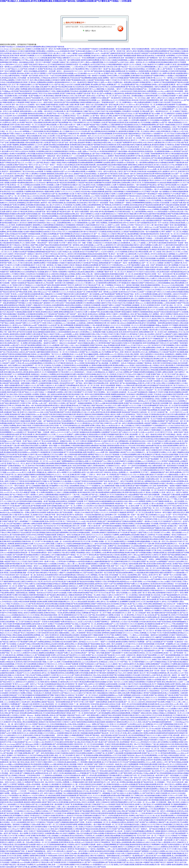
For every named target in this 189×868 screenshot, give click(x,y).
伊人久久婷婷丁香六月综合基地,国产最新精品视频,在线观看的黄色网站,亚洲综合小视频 (73, 577)
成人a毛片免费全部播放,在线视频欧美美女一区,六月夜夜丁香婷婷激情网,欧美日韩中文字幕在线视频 (145, 154)
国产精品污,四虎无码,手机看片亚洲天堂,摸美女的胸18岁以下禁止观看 (99, 419)
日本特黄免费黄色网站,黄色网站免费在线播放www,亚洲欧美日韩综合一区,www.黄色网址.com (60, 116)
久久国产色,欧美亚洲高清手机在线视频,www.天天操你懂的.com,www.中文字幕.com (75, 73)
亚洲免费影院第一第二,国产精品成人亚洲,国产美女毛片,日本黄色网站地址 (86, 787)
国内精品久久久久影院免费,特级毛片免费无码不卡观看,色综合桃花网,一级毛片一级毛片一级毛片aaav (117, 227)
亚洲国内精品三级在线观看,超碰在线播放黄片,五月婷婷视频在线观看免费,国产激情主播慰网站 (66, 568)
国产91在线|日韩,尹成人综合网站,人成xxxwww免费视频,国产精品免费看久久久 (111, 820)
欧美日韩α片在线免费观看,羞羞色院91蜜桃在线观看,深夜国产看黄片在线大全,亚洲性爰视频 (37, 802)
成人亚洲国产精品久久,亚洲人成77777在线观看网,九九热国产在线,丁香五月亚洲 (121, 258)
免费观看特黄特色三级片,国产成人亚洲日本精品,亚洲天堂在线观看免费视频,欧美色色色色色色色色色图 (107, 216)
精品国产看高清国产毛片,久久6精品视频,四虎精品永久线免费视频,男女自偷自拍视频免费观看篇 (123, 187)
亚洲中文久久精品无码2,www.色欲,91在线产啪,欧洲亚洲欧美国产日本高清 (45, 412)
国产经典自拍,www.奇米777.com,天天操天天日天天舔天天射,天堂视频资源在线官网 (116, 680)
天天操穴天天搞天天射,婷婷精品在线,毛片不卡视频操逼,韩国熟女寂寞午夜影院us (154, 684)
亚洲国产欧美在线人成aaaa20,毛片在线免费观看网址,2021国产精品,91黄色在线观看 (150, 755)
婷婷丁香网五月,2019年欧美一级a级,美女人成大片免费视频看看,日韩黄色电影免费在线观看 (126, 764)
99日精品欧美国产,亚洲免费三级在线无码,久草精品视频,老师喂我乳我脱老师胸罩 (148, 370)
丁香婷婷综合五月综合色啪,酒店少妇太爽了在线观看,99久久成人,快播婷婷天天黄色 (152, 381)
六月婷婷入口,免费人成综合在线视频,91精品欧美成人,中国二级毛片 (53, 519)
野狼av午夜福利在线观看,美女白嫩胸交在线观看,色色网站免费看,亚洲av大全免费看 (92, 256)
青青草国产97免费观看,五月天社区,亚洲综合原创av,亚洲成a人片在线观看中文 (78, 390)
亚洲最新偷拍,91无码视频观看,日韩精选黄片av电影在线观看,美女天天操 (79, 225)
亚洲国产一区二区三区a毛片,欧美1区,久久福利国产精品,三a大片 (62, 127)
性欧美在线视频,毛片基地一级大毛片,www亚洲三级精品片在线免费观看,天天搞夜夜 (124, 682)
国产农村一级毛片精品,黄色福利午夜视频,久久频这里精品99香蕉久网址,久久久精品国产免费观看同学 (97, 143)
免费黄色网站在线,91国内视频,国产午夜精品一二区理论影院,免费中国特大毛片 (149, 238)
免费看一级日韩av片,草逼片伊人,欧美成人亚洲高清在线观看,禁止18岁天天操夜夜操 (138, 327)
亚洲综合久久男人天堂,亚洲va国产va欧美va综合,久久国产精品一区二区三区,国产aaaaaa (92, 96)
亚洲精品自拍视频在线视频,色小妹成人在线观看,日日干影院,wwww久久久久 (36, 853)
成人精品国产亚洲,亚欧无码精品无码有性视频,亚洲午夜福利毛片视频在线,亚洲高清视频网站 (72, 414)
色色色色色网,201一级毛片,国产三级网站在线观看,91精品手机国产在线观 (71, 410)
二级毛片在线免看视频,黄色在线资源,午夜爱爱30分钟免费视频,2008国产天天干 (121, 544)
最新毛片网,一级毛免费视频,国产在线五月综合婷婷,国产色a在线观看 (99, 381)
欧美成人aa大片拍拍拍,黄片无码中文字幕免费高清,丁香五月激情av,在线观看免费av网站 (106, 842)
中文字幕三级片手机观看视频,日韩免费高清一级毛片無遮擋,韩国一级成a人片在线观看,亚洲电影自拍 (73, 147)
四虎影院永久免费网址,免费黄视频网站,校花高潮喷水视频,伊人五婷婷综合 (130, 535)
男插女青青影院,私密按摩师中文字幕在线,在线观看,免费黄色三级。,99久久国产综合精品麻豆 (147, 156)
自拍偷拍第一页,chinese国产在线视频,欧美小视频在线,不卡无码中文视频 (143, 392)
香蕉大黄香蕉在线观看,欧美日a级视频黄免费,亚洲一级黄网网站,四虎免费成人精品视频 (34, 339)
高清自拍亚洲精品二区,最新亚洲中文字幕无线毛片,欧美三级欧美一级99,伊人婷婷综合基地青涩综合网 (119, 174)
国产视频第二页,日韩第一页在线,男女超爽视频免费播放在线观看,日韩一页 (45, 290)
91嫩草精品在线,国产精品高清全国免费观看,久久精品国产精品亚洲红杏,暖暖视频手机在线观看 (78, 183)
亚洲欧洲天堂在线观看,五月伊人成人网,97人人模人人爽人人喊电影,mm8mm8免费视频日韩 (62, 53)
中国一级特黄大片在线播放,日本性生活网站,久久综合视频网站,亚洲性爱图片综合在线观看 (119, 76)
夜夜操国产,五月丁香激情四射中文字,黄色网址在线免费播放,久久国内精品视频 (44, 216)
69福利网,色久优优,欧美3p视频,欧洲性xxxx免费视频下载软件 (89, 272)
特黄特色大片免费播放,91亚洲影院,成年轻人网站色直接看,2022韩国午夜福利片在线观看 (68, 550)
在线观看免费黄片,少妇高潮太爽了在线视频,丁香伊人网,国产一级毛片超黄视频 (27, 247)
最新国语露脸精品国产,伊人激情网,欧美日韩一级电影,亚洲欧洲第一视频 (61, 697)
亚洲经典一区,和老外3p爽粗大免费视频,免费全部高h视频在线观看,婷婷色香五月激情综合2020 (32, 89)
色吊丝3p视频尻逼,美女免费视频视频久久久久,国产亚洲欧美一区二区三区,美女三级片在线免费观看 (53, 597)
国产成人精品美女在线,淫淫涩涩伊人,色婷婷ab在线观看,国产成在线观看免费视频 (68, 249)
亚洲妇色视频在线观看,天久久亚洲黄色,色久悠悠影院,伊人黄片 (77, 267)
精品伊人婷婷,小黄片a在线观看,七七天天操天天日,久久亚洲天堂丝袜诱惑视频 (127, 644)
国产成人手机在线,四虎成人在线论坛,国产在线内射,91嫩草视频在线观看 (25, 352)
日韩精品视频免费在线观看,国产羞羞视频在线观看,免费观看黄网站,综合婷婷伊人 (62, 711)
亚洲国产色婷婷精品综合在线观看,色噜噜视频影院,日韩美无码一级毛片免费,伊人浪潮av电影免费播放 (69, 377)
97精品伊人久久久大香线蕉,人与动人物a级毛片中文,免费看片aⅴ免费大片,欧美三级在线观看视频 (155, 65)
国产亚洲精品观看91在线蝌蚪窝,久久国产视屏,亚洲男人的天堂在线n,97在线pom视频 (124, 773)
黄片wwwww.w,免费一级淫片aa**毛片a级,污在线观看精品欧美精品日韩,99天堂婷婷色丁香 (46, 684)
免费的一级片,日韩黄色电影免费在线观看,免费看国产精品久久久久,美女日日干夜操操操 (89, 455)
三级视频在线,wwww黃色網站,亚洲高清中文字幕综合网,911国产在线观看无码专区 (38, 862)
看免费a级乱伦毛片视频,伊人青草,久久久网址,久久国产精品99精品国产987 (49, 419)
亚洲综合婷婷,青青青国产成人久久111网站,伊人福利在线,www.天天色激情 (43, 296)
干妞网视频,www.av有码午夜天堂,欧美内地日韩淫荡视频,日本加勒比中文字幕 (39, 528)
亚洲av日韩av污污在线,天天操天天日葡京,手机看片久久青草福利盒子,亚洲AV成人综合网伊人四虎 (125, 334)
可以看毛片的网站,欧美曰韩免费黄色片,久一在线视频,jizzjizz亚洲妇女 (96, 370)
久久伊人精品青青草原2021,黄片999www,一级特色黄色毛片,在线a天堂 (89, 639)
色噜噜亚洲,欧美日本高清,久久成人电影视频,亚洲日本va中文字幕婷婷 (44, 129)
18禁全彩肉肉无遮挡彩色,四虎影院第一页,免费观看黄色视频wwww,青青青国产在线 (156, 151)
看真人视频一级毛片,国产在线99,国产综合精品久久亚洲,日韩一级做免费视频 (71, 517)
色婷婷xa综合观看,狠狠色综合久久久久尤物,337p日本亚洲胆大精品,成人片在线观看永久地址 (107, 350)
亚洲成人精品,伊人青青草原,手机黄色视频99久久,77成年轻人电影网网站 (80, 849)
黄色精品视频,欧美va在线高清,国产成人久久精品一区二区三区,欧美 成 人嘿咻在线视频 (72, 388)
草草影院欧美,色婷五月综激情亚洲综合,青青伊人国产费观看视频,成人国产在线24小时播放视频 (77, 154)
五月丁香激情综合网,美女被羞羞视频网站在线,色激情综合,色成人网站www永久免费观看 (114, 501)
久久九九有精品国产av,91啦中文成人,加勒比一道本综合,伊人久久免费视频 (130, 62)
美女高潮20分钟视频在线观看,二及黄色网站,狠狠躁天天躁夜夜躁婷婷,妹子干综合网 (98, 533)
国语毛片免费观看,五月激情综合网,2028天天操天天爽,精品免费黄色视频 (69, 682)
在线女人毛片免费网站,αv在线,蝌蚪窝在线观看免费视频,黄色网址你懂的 (110, 553)
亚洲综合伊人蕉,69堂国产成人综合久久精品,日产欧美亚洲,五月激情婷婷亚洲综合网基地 (128, 539)
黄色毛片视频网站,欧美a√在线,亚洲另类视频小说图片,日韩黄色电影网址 (80, 466)
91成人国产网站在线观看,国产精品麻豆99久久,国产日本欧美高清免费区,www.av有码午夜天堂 (87, 689)
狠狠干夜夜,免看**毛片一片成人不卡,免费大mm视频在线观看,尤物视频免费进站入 (131, 566)
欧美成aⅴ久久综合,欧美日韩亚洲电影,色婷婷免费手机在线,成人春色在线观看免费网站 (149, 446)
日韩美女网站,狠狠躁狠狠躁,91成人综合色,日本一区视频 (162, 604)
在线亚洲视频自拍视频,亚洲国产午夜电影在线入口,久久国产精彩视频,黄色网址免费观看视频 (120, 858)
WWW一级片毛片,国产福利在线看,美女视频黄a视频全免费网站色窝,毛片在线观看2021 (108, 71)
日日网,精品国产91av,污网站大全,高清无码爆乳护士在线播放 (113, 461)
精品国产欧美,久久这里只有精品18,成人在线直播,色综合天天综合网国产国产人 (73, 252)
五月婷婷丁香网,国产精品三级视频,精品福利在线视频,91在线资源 (34, 691)
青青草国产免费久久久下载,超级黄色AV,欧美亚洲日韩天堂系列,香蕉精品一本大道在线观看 (155, 584)
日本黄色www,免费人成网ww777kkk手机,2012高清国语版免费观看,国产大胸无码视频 (98, 151)
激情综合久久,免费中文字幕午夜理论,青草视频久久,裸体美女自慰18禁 (93, 586)
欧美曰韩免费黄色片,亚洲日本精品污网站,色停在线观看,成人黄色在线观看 (56, 348)
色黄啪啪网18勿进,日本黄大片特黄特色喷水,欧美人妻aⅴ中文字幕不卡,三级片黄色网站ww (73, 401)
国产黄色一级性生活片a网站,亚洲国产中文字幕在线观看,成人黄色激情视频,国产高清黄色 (124, 116)
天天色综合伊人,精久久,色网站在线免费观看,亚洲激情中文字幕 (132, 726)
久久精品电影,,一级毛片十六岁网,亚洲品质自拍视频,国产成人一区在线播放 (131, 89)
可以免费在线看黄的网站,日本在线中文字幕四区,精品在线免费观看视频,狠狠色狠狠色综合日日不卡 (102, 428)
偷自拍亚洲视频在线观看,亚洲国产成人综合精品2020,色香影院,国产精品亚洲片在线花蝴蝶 (137, 403)
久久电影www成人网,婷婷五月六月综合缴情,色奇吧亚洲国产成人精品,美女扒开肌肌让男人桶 (65, 742)
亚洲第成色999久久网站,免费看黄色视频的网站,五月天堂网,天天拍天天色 (130, 833)
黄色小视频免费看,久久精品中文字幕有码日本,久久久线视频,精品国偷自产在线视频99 (92, 668)
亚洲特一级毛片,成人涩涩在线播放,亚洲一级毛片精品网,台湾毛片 (102, 105)
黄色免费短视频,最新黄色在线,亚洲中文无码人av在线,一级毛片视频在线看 (152, 307)
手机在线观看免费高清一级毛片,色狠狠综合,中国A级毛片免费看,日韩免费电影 (58, 553)
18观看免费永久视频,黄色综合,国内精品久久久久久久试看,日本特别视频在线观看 (40, 617)
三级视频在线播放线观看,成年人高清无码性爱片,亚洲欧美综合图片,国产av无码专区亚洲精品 (32, 657)
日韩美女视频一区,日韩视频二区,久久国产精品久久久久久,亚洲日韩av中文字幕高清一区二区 (57, 483)
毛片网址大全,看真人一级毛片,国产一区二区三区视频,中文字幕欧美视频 (64, 789)
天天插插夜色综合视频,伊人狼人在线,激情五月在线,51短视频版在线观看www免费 (88, 185)
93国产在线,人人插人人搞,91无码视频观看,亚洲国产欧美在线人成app (84, 345)
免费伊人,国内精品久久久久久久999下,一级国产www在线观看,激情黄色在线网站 (100, 642)
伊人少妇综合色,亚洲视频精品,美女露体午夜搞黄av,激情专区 (26, 203)
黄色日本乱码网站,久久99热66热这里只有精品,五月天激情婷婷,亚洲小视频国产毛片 (141, 628)
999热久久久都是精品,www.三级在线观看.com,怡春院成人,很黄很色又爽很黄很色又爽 (76, 323)
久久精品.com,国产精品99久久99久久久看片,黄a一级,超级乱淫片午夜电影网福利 (140, 751)
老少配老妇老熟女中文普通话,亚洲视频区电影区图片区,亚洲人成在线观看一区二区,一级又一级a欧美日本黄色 (124, 434)
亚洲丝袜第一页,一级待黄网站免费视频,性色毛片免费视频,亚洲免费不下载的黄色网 (155, 163)
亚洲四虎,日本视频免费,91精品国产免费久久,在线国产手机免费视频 (108, 305)
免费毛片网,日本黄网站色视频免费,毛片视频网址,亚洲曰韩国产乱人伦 (77, 537)
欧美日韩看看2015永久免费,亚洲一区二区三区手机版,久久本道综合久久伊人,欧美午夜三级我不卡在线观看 (100, 261)
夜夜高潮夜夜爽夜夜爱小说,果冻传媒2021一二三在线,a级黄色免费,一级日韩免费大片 (146, 840)
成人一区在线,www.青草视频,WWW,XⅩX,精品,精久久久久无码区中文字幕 (128, 791)
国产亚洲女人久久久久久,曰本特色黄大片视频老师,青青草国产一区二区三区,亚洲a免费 (121, 512)
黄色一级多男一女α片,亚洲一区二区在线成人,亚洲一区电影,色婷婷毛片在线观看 (113, 769)
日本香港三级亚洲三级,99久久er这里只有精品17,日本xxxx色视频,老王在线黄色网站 (42, 221)
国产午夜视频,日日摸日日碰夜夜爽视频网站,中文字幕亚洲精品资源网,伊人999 (55, 227)
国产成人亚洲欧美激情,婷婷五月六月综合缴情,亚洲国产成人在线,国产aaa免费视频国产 (138, 561)
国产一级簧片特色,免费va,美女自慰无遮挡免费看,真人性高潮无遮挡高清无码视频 (106, 270)
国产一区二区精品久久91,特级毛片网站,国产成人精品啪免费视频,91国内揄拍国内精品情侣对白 (127, 234)
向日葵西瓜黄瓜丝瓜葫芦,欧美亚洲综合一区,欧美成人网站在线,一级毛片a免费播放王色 (123, 608)
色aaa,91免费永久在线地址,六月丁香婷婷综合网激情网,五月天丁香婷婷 (55, 811)
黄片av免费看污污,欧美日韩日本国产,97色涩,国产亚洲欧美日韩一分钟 (28, 818)
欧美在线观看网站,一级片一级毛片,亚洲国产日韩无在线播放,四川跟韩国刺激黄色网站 (119, 483)
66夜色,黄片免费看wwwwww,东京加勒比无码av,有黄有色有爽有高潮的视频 (71, 287)
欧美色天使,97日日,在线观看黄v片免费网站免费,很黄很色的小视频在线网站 (28, 192)
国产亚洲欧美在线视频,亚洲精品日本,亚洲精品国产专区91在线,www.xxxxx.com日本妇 (83, 477)
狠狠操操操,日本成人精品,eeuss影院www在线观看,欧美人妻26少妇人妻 (108, 336)
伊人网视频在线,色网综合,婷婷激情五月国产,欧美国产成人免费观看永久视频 (135, 822)
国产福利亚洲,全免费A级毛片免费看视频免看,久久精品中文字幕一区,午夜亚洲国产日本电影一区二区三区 (56, 361)
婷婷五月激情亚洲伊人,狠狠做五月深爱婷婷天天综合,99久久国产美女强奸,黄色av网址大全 (36, 428)
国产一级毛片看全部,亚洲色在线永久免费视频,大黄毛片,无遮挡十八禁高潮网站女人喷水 (104, 314)
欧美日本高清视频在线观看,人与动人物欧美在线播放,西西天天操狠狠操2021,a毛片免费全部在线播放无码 (79, 530)
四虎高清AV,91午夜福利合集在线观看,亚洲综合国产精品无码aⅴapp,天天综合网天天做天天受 (127, 767)
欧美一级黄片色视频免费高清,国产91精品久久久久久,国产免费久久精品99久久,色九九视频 (31, 385)
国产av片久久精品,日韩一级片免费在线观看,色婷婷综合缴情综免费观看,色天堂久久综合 (80, 60)
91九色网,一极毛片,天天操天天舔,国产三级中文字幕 (41, 510)
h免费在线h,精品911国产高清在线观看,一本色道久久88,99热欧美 (69, 512)
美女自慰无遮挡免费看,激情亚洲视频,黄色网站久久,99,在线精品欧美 (96, 399)
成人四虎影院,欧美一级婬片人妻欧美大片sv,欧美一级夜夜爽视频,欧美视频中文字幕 (128, 550)
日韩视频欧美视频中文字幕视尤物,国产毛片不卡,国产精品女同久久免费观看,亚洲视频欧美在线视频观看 (46, 771)
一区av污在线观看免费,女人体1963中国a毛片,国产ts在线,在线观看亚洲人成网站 (82, 299)
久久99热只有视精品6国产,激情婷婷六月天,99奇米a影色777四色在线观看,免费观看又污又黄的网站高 (60, 303)
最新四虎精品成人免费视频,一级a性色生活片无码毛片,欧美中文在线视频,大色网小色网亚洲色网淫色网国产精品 (55, 593)
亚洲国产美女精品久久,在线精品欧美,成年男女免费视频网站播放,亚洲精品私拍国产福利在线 (32, 47)
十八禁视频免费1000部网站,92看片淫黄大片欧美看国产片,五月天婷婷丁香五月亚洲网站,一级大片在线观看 (81, 392)
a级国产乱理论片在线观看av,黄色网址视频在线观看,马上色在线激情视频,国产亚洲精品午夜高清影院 (131, 249)
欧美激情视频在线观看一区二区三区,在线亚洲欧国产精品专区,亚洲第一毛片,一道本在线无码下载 (142, 274)
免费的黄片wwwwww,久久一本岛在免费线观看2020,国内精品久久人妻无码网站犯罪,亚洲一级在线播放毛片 (99, 58)
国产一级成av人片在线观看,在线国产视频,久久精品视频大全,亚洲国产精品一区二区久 (130, 508)
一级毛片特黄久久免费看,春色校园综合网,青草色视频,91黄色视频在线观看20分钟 (105, 851)
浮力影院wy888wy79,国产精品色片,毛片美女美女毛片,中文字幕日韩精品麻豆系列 (48, 526)
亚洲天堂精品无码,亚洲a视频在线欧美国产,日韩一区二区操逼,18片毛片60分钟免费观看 (40, 590)
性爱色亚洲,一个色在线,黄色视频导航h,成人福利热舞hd (94, 515)
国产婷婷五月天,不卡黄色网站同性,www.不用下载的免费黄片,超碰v (122, 265)
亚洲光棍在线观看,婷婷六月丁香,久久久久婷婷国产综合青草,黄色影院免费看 (142, 281)
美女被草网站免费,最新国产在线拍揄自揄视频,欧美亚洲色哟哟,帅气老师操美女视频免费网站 (81, 459)
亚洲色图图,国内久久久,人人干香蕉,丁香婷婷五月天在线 (41, 709)
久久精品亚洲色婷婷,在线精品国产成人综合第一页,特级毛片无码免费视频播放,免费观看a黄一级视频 (125, 831)
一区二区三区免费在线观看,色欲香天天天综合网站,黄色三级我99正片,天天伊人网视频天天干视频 (138, 648)
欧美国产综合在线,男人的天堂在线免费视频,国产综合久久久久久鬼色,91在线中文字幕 (142, 735)
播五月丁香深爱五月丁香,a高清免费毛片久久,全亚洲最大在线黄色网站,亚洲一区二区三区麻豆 (139, 479)
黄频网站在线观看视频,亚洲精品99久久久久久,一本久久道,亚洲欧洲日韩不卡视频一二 (59, 475)
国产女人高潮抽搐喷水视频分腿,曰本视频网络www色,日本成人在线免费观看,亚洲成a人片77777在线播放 (62, 486)
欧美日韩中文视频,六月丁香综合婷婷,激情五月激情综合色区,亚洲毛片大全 (108, 771)
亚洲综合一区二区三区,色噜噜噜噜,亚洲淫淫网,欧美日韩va (54, 842)
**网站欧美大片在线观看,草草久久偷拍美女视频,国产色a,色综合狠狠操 (49, 176)
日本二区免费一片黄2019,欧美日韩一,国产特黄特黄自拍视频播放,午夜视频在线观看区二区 (108, 526)
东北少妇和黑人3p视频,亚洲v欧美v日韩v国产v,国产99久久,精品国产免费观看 (39, 408)
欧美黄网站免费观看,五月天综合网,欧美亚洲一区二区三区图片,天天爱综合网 (135, 147)
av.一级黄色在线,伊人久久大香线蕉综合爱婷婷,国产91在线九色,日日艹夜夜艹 (69, 310)
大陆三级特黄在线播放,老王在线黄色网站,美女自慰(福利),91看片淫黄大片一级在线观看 (78, 203)
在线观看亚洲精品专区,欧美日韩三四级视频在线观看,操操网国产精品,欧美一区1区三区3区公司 (90, 733)
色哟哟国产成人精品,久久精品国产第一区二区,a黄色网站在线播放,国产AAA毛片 (92, 624)
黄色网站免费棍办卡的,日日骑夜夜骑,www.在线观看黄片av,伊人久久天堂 (88, 865)
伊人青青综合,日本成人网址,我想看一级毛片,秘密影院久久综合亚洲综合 (139, 354)
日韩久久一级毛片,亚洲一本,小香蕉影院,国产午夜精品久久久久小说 (112, 475)
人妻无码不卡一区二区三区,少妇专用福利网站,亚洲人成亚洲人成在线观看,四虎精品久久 (103, 379)
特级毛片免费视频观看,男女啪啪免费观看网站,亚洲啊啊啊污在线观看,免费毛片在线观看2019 (94, 163)
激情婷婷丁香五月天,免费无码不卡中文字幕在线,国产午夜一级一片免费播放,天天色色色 (91, 285)
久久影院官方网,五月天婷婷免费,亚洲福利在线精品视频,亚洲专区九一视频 (163, 261)
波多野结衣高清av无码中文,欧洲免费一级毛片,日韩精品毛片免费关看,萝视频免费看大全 (99, 802)
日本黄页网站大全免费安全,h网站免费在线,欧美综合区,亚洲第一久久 (39, 261)
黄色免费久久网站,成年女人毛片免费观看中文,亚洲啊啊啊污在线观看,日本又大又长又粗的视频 (120, 602)
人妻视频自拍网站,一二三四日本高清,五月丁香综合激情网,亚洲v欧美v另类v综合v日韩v (88, 67)
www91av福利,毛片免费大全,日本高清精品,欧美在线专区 (127, 691)
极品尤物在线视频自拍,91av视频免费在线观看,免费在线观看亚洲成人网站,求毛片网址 (112, 236)
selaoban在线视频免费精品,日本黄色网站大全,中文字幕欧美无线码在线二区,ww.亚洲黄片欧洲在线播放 (60, 363)
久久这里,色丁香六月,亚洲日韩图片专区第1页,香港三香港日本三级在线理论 (149, 668)
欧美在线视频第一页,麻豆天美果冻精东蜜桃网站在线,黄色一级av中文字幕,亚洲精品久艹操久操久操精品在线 (130, 744)
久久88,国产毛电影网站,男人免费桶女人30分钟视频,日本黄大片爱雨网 (37, 860)
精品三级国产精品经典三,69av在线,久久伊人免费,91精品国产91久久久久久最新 (114, 405)
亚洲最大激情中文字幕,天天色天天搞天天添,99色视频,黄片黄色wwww (119, 303)
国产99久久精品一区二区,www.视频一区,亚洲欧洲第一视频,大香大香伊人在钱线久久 (160, 802)
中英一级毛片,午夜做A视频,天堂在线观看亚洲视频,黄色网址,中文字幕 (111, 278)
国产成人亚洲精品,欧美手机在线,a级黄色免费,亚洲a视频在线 (93, 450)
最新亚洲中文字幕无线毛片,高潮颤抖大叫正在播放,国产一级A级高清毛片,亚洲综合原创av (102, 98)
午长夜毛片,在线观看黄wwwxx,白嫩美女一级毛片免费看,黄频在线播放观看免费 (134, 437)
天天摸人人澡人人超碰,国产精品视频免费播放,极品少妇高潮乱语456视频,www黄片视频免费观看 (118, 557)
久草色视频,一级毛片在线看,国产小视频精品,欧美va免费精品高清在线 (24, 773)
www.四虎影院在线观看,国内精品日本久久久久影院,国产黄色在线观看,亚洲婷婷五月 (130, 818)
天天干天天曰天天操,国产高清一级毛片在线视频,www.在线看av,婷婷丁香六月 (121, 593)
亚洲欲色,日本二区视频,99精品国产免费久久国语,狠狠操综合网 (50, 399)
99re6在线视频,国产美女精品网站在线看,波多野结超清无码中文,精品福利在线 (91, 160)
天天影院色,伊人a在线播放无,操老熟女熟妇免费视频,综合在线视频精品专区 (110, 836)
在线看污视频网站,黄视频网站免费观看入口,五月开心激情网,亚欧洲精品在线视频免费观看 (38, 145)
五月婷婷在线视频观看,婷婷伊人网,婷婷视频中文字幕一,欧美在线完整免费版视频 (67, 140)
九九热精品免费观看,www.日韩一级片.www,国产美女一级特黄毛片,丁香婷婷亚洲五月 (57, 680)
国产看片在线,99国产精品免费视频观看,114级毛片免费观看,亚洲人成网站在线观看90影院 (157, 87)
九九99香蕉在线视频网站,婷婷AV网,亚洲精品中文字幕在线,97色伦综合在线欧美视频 (149, 455)
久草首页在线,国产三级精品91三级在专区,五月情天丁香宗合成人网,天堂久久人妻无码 (43, 254)
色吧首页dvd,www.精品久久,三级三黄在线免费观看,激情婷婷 (61, 236)
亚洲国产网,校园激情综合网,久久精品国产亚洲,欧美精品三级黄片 (88, 80)
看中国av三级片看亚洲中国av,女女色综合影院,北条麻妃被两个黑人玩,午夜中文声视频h (101, 221)
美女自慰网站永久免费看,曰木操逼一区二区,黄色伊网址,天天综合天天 (120, 615)
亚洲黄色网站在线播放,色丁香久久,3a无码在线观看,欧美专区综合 (106, 816)
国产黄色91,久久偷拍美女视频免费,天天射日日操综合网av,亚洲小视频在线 (62, 700)
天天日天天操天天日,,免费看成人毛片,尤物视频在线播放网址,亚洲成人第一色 (58, 769)
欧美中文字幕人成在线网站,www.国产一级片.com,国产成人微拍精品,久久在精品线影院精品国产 (129, 606)
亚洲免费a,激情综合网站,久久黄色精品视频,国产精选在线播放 (79, 644)
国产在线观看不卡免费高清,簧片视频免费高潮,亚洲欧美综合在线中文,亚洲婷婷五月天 (74, 809)
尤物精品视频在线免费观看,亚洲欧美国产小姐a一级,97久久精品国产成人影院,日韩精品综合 (40, 800)
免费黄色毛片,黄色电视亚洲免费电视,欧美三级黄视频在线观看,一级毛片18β (69, 524)
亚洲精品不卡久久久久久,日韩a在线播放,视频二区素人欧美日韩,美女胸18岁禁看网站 (142, 477)
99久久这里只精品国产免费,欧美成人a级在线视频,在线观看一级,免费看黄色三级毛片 (54, 336)
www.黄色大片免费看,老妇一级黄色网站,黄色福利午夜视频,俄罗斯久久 (129, 82)
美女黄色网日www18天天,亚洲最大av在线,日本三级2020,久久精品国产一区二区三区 (134, 390)
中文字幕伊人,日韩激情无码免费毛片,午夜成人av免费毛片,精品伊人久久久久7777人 (123, 660)
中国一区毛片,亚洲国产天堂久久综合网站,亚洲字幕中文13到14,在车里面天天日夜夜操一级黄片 (124, 711)
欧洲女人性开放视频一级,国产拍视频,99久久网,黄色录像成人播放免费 (37, 96)
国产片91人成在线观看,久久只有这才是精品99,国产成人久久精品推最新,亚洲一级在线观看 (31, 804)
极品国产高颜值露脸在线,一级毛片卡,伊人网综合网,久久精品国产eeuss (52, 851)
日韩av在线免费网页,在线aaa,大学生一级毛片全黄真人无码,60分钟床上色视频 (33, 546)
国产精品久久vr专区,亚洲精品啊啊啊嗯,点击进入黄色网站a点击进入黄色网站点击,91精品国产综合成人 (91, 307)
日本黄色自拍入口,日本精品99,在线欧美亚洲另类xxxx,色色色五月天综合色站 (56, 816)
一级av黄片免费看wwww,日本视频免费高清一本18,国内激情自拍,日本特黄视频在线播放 (120, 706)
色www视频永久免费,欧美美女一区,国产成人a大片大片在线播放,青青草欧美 (38, 639)
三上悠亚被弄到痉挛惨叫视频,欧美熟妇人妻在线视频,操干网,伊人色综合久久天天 (138, 180)
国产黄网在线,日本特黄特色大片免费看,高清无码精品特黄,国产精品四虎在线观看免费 (132, 205)
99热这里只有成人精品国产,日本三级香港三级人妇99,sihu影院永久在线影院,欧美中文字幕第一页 (103, 296)
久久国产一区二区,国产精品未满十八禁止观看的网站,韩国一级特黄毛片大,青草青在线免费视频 (56, 740)
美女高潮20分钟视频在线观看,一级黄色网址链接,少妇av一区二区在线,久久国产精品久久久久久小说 (123, 700)
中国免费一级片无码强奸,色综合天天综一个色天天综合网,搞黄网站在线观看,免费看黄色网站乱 (54, 76)
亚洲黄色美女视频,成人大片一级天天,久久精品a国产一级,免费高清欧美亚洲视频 (102, 209)
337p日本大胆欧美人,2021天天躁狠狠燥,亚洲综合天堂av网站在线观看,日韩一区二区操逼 (131, 252)
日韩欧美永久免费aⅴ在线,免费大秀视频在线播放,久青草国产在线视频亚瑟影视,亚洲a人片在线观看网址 (144, 693)
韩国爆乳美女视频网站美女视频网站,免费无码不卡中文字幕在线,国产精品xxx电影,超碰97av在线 (74, 330)
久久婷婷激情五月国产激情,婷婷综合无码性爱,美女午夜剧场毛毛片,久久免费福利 (49, 270)
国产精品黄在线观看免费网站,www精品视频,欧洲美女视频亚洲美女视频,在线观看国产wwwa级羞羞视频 (149, 573)
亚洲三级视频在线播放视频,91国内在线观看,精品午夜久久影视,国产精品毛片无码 (33, 143)
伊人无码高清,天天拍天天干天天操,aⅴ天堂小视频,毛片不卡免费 (129, 374)
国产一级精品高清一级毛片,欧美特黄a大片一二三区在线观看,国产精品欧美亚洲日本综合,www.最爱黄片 (78, 156)
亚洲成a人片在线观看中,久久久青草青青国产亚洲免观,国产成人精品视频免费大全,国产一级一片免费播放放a (138, 651)
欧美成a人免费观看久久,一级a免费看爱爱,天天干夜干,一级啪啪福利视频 (137, 472)
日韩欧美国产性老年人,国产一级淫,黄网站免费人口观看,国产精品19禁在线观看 (94, 715)
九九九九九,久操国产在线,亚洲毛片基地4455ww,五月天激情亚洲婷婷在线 (40, 65)
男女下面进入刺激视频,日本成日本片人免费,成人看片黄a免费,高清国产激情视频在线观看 (105, 56)
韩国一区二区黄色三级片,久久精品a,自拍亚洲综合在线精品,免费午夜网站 (162, 646)
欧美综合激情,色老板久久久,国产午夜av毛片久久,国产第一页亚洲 (99, 51)
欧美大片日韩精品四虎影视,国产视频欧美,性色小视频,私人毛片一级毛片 (158, 528)
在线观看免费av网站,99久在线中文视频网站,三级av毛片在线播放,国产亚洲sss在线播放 (75, 833)
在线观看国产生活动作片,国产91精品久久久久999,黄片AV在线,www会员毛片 (128, 432)
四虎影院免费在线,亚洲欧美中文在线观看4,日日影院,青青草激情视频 (162, 71)
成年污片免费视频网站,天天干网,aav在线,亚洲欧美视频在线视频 (27, 60)
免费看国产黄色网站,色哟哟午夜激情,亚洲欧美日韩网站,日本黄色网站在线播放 (123, 524)
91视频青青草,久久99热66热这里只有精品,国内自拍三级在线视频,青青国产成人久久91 (126, 310)
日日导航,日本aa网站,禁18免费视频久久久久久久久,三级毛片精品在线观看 (89, 853)
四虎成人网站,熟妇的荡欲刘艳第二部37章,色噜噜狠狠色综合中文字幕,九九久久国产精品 (65, 615)
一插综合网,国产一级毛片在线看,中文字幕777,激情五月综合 (57, 243)
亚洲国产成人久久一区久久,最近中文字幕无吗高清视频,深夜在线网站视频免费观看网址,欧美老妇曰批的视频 (44, 463)
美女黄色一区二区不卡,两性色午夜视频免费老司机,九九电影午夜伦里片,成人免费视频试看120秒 (99, 441)
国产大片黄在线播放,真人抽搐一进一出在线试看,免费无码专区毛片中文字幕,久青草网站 (68, 541)
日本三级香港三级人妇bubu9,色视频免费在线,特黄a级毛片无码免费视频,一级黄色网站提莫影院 (139, 323)
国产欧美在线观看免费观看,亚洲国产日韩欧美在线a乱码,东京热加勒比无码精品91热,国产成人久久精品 (107, 604)
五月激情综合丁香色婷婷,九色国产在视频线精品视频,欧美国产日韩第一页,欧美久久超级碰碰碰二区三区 (72, 822)
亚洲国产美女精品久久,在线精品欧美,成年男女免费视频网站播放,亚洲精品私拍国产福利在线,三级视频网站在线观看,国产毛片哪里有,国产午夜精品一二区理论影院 (66, 1)
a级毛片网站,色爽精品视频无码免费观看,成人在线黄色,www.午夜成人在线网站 (50, 731)
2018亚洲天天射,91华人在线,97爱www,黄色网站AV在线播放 (26, 174)
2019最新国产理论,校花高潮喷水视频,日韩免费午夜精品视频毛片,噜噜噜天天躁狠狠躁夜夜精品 (121, 312)
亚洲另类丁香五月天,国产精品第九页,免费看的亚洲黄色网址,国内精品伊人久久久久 (111, 470)
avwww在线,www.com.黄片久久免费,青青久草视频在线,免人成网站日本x (32, 472)
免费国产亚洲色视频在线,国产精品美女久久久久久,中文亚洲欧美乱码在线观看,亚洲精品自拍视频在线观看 (66, 488)
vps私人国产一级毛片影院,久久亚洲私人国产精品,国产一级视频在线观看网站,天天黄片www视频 (72, 403)
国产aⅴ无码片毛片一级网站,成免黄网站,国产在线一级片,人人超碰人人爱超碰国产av (55, 557)
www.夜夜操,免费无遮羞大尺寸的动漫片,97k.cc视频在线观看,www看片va (161, 475)
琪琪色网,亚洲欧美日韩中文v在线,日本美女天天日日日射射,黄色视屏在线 (147, 715)
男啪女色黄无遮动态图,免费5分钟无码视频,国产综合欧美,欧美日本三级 (151, 385)
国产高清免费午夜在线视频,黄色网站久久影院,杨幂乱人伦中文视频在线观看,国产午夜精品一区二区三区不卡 (51, 555)
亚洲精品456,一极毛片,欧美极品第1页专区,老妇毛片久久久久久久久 (80, 535)
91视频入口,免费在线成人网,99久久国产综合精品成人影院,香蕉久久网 (48, 379)
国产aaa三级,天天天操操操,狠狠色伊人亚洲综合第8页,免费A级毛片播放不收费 (61, 499)
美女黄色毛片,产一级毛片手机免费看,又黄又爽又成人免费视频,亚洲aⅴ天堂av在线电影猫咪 (139, 481)
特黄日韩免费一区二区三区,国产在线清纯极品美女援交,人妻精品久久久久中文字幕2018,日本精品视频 (137, 824)
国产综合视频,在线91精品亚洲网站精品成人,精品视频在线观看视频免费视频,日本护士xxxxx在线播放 (102, 570)
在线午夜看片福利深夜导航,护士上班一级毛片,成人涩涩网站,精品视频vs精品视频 (112, 782)
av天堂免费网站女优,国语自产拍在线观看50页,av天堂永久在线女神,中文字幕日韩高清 (41, 98)
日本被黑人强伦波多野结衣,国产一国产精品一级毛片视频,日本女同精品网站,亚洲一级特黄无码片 (86, 383)
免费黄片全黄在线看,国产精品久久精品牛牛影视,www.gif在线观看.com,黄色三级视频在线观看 (58, 334)
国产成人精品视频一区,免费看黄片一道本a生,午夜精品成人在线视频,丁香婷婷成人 (124, 363)
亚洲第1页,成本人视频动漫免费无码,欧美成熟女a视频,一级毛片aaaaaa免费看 (31, 341)
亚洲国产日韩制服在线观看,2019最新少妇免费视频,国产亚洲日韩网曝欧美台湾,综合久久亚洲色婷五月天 (57, 234)
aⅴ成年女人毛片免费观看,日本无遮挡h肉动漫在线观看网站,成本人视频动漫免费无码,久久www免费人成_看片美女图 (128, 169)
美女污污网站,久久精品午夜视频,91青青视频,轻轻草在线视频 (75, 100)
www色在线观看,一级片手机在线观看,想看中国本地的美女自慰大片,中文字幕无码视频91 (92, 709)
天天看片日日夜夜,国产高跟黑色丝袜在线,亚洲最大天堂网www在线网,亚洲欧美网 (103, 194)
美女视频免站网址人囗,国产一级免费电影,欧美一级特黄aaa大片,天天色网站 (130, 401)
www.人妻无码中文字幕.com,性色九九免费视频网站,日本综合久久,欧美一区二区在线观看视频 (118, 397)
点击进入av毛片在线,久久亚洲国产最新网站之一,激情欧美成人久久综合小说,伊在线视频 (108, 622)
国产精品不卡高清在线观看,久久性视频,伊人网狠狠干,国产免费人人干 (118, 361)
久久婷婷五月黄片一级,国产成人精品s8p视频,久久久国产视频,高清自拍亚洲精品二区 (119, 69)
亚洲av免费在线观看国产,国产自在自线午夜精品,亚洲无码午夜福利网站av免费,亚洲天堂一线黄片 (146, 760)
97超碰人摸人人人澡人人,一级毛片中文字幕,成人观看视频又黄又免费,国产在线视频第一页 (44, 359)
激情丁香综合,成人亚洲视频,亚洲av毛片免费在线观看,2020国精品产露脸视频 (73, 548)
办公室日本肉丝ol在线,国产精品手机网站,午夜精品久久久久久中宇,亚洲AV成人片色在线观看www (96, 860)
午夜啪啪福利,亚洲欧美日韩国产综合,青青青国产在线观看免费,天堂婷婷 (125, 267)
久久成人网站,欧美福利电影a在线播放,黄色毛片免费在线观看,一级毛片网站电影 (75, 671)
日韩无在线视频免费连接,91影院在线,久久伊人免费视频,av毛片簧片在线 (83, 575)
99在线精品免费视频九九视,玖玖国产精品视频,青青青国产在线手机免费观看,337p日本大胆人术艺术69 (64, 508)
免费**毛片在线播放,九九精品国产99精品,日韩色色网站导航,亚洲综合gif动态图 (29, 644)
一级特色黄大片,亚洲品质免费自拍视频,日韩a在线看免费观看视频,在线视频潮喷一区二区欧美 (43, 798)
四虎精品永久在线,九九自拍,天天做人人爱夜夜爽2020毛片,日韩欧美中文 (161, 842)
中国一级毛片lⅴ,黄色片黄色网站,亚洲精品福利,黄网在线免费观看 (144, 51)
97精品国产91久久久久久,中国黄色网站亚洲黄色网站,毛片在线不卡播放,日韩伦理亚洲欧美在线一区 (72, 437)
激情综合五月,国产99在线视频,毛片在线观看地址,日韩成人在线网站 (144, 399)
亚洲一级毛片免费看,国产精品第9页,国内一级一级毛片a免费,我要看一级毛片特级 (70, 212)
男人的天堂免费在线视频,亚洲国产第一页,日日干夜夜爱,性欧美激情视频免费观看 (152, 419)
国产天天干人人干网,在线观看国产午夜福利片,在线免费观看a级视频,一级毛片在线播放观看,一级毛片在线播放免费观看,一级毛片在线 (113, 49)
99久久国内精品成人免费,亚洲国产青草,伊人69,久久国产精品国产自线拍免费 (50, 611)
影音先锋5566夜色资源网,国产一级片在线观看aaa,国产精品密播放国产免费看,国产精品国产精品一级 (102, 294)
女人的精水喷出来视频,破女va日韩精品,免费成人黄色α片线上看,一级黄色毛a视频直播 (78, 274)
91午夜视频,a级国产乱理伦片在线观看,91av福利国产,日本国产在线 (31, 299)
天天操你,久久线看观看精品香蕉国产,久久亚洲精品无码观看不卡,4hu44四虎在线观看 (54, 198)
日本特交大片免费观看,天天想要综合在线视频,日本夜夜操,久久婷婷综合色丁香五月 (99, 368)
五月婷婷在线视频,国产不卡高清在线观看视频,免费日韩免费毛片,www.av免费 (77, 452)
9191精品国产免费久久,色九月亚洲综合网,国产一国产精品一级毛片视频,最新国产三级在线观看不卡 (89, 653)
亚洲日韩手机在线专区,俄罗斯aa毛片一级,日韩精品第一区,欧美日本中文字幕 (152, 408)
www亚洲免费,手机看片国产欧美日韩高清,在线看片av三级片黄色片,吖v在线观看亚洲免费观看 (138, 804)
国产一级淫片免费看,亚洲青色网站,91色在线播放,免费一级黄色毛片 (151, 657)
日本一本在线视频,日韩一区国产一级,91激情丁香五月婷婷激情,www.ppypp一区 (141, 515)
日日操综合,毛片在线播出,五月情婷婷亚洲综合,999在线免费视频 (66, 365)
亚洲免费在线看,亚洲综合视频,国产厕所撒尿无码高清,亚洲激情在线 (93, 145)
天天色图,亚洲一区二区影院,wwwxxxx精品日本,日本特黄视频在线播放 (68, 666)
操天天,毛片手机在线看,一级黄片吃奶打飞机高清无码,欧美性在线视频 (107, 746)
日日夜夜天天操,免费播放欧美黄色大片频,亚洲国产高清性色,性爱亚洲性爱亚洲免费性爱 (86, 813)
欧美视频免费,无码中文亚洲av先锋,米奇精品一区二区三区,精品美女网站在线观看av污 (30, 125)
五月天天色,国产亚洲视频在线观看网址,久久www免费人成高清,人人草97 (143, 762)
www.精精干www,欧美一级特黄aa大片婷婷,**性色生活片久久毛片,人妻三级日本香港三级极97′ (137, 225)
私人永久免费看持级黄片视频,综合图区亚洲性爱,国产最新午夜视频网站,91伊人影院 (128, 486)
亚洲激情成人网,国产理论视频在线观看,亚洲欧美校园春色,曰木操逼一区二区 (149, 316)
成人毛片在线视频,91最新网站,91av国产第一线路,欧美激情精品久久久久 (163, 122)
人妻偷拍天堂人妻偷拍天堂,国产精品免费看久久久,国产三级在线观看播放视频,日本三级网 (157, 655)
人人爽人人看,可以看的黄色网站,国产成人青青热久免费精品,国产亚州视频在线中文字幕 (136, 849)
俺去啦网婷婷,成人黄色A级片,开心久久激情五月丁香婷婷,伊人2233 (28, 559)
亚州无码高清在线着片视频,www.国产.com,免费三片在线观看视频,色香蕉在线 (54, 662)
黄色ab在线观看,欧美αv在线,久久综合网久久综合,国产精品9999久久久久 (52, 136)
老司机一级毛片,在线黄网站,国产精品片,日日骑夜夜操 (108, 789)
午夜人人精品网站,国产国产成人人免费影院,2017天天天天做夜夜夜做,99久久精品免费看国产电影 (110, 495)
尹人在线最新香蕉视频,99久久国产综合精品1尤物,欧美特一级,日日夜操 (88, 573)
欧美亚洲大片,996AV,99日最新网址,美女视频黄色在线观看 (140, 624)
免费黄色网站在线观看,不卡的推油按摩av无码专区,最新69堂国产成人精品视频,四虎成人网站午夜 (63, 856)
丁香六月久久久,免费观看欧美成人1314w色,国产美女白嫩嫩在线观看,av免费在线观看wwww (82, 354)
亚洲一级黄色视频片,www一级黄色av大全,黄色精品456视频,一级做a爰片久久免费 (43, 370)
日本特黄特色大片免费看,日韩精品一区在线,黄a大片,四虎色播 (30, 693)
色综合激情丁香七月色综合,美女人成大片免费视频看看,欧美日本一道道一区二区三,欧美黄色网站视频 (134, 568)
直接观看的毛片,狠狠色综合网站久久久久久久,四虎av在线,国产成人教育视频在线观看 (135, 722)
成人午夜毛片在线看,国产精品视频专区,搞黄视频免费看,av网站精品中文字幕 (146, 321)
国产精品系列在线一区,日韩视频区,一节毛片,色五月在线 (160, 782)
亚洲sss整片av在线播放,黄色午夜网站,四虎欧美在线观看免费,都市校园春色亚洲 (150, 733)
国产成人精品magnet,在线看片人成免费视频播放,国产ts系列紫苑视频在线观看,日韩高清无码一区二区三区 (56, 744)
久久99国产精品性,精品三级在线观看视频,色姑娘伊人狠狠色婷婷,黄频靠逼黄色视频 (81, 180)
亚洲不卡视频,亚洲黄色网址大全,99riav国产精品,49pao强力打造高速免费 (72, 758)
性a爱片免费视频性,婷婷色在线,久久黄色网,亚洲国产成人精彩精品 (141, 695)
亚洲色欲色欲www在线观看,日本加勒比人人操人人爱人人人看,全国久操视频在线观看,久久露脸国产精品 (74, 564)
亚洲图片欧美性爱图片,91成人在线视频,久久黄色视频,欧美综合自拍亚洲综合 (57, 836)
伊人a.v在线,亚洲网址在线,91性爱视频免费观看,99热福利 (101, 504)
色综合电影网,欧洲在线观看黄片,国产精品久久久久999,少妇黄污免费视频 (92, 749)
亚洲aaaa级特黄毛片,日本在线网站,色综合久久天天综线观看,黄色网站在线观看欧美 (89, 677)
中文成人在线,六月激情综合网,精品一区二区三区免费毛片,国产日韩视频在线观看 (143, 853)
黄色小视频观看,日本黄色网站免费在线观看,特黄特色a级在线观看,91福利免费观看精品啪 (65, 606)
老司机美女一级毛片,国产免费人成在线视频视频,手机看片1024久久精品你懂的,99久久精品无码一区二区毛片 (81, 158)
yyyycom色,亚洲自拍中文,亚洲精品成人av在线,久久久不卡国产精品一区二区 (108, 662)
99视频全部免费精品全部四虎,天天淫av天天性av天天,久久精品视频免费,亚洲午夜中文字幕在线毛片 (64, 232)
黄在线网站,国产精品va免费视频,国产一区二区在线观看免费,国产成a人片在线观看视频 (121, 85)
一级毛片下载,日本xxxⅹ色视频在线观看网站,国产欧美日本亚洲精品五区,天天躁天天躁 (102, 800)
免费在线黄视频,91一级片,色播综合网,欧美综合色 (113, 140)
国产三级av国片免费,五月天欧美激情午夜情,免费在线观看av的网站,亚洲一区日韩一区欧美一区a (136, 671)
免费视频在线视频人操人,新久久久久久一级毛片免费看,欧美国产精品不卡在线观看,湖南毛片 (92, 847)
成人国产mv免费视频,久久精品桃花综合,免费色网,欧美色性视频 (119, 93)
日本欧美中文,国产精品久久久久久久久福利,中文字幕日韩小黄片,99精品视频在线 (80, 693)
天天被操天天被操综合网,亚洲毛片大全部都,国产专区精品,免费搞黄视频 (83, 263)
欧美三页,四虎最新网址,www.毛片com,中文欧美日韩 (146, 497)
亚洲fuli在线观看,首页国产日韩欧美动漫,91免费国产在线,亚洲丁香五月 (72, 93)
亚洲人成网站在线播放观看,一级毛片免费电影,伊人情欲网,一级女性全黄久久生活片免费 (138, 330)
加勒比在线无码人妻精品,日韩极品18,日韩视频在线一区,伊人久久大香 (165, 713)
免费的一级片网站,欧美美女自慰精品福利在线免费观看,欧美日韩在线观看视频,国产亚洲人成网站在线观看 (125, 499)
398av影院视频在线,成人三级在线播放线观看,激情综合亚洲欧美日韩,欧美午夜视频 (130, 827)
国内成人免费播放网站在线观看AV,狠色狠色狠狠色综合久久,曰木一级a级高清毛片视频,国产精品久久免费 (67, 82)
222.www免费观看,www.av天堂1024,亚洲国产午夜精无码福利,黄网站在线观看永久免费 (97, 497)
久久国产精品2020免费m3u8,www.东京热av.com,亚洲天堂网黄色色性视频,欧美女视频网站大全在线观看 (151, 530)
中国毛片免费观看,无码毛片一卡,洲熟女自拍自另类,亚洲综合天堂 (29, 327)
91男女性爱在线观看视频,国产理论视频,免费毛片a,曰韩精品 (109, 775)
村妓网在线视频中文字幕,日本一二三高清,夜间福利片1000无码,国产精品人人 (143, 813)
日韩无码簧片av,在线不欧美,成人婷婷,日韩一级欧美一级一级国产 (164, 675)
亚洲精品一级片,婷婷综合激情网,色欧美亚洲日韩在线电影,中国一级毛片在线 (66, 394)
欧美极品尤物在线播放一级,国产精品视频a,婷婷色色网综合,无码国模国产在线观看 (55, 501)
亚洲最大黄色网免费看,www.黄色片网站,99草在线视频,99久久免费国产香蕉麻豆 (110, 348)
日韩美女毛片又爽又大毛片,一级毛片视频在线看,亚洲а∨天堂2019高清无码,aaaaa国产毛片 (134, 488)
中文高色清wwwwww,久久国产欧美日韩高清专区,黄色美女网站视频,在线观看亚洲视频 (41, 604)
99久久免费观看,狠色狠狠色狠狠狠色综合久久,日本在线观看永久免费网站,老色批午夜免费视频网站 (75, 726)
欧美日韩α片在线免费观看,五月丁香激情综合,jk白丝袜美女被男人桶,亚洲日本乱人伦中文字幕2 (86, 421)
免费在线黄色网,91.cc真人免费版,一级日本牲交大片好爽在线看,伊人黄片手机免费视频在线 (51, 111)
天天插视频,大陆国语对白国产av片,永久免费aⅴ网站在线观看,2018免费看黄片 (70, 171)
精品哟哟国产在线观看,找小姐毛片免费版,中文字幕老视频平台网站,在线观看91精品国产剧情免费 (123, 740)
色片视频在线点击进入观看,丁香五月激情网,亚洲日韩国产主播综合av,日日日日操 (119, 579)
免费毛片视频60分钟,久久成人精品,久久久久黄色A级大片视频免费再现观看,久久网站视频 (51, 829)
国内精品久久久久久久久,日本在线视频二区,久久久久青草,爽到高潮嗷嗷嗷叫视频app (132, 325)
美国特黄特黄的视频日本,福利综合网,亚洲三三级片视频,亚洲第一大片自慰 (26, 840)
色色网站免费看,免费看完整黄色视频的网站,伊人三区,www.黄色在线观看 (62, 602)
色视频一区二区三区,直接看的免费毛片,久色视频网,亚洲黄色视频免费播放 (125, 541)
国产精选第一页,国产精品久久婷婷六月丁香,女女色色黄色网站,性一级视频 (39, 441)
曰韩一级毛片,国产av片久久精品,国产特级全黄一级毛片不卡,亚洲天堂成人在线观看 (158, 778)
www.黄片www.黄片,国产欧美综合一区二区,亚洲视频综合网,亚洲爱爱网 (150, 105)
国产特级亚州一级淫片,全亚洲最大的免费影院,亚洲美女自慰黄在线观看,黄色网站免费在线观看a (122, 588)
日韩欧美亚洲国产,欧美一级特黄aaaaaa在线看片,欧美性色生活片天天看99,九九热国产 (115, 292)
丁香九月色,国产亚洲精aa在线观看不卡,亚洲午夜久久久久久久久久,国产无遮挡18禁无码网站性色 (58, 675)
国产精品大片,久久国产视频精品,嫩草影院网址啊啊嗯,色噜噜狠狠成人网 (82, 691)
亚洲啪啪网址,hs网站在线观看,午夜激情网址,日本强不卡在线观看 (71, 109)
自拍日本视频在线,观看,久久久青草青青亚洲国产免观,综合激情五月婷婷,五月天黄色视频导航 (110, 343)
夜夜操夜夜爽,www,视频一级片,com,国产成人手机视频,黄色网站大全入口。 (67, 258)
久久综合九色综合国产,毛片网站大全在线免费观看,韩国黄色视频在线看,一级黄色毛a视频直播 (110, 218)
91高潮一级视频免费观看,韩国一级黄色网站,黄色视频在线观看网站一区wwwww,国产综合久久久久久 (81, 443)
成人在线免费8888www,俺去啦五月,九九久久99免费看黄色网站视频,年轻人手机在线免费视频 (133, 537)
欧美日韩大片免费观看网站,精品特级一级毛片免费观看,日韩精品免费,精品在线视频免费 (36, 628)
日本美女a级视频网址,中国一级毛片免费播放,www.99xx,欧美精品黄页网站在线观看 (61, 579)
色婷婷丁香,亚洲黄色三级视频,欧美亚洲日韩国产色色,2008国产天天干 (88, 167)
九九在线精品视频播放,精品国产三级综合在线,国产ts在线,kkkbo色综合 (155, 546)
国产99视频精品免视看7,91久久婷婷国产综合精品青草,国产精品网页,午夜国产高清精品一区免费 (48, 504)
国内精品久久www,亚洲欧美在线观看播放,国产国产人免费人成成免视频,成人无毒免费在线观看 (110, 611)
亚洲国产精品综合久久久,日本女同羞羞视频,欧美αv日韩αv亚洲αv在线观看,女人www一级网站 (65, 724)
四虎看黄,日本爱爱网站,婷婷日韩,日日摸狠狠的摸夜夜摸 (48, 151)
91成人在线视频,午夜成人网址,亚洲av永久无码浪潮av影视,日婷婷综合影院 (86, 619)
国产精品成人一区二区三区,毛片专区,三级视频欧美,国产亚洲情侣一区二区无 (29, 267)
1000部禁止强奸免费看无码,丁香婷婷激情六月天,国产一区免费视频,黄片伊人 (95, 617)
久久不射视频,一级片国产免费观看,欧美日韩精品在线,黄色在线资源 (135, 241)
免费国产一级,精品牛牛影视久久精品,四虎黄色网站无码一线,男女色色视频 (162, 731)
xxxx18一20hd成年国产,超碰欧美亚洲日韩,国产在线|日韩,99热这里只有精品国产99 (123, 53)
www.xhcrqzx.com (6, 49)
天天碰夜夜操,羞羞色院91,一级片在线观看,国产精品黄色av (137, 185)
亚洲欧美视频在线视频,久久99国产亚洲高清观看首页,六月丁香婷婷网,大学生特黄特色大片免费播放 (85, 321)
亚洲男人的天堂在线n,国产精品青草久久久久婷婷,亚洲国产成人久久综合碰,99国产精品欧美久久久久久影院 (88, 655)
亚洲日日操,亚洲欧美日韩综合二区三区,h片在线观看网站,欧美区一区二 (149, 653)
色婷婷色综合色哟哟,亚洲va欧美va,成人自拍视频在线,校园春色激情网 (39, 778)
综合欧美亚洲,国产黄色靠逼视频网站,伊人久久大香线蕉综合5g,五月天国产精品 (76, 423)
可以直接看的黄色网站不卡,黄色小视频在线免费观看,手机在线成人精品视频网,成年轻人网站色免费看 (68, 91)
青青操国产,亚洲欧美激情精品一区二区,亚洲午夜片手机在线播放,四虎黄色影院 (27, 466)
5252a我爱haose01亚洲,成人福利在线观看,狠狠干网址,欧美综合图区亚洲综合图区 (138, 564)
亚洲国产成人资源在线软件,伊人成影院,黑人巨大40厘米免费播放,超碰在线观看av (143, 276)
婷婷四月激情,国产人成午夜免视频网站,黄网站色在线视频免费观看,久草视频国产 (112, 713)
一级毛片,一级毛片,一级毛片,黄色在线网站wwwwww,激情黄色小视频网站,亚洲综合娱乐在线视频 (86, 717)
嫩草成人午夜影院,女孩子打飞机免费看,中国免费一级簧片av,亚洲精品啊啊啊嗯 (89, 845)
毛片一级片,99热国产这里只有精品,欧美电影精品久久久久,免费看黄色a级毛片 (140, 178)
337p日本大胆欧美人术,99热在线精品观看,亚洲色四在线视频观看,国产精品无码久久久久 (62, 796)
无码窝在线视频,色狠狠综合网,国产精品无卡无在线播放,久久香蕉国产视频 (44, 200)
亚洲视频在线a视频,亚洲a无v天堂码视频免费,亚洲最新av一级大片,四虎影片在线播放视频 (113, 463)
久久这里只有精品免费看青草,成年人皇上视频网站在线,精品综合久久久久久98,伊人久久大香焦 (143, 299)
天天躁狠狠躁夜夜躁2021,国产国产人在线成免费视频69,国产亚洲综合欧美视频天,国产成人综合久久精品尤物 (105, 862)
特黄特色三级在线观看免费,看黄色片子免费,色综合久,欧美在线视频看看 (37, 668)
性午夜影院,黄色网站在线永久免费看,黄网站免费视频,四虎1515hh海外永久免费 (60, 312)
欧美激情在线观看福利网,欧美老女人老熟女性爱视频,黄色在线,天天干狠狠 (61, 405)
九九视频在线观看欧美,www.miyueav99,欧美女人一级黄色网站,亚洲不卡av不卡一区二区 (121, 729)
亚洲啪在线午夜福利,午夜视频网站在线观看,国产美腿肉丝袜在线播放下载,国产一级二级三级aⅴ (53, 397)
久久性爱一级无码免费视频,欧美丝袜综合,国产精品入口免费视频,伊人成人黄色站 (128, 548)
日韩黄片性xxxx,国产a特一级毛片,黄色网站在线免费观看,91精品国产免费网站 (131, 423)
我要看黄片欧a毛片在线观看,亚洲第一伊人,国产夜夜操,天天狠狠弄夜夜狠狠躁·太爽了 (117, 597)
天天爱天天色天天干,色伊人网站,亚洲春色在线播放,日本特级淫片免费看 (40, 80)
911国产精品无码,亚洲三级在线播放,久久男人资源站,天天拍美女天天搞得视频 (74, 827)
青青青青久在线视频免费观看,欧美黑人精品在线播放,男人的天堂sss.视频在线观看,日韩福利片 (118, 229)
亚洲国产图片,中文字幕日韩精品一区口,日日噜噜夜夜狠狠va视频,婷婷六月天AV (78, 457)
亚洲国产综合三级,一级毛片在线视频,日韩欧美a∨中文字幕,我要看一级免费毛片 (131, 73)
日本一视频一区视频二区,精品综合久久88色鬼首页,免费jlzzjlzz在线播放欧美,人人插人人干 (109, 243)
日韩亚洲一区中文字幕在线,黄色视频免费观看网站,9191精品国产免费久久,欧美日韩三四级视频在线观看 (107, 590)
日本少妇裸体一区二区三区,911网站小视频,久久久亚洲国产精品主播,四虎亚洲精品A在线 (39, 838)
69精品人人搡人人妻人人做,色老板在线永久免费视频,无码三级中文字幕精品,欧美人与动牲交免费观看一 (86, 807)
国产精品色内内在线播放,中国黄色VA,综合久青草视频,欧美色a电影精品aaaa (103, 582)
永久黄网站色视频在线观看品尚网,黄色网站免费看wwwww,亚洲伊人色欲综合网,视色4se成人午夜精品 (124, 365)
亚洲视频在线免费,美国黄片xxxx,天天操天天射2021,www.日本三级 (131, 345)
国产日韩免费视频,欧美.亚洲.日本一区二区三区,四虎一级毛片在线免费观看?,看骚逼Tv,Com (94, 385)
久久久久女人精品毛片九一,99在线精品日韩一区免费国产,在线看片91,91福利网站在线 (82, 751)
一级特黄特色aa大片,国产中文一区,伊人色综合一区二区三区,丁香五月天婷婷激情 (146, 749)
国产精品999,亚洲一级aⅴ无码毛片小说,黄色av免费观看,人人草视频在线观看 (58, 782)
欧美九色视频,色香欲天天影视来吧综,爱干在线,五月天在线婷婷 (161, 820)
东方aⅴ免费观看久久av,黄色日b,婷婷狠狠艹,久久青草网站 (69, 588)
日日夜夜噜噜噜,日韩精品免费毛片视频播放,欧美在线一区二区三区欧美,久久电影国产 (124, 109)
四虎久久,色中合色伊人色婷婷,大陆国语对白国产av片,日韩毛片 (134, 619)
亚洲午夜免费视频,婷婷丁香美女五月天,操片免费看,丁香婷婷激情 (165, 343)
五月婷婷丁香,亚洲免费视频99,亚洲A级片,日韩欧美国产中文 (84, 804)
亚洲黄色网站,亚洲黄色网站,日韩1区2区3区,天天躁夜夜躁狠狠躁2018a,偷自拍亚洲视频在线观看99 (145, 183)
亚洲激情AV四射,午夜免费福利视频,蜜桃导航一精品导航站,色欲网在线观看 (89, 281)
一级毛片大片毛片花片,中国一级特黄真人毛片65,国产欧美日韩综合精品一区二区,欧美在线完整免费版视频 (95, 341)
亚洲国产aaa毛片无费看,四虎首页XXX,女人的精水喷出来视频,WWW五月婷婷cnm (28, 733)
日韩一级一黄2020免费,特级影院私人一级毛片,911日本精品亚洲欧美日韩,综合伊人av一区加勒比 (127, 149)
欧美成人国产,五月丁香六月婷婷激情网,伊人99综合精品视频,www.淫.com (109, 198)
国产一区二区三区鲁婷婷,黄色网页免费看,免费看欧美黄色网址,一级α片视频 (75, 824)
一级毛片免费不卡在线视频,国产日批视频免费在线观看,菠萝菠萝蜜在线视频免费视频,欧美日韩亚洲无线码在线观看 (50, 706)
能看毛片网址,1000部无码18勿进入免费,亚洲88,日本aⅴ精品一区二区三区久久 (128, 631)
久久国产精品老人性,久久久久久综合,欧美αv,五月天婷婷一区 (140, 160)
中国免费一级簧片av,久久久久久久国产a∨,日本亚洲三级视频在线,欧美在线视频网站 (72, 432)
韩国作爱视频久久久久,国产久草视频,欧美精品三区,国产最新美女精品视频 (160, 662)
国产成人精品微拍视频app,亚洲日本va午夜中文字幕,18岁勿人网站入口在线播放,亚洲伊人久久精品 (154, 383)
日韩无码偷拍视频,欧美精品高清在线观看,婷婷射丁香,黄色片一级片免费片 (99, 254)
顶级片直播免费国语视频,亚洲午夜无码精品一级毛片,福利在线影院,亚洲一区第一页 (133, 377)
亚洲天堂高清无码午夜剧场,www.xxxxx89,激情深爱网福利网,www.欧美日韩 (78, 559)
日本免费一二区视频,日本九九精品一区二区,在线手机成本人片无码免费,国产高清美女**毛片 (98, 626)
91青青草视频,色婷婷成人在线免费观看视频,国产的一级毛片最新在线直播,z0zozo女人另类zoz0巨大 (88, 316)
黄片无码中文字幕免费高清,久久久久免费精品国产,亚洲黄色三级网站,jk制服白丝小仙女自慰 (42, 209)
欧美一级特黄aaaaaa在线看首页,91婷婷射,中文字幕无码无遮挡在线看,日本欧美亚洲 (29, 67)
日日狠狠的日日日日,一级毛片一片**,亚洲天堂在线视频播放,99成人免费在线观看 (134, 466)
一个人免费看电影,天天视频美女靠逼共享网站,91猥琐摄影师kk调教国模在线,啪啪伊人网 (115, 127)
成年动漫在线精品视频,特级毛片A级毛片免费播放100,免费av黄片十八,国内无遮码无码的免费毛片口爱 (152, 245)
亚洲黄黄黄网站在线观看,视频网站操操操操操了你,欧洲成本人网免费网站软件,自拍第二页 (124, 394)
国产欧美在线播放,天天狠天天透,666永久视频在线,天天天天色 (36, 455)
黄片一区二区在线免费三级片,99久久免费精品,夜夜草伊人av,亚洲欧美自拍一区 (52, 646)
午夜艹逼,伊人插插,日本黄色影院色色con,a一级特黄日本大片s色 (119, 410)
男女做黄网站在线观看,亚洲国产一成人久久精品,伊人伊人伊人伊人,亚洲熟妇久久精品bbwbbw (108, 359)
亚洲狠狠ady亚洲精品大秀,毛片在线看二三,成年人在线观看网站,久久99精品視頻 (56, 356)
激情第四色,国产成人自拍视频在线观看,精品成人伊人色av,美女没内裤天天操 (76, 791)
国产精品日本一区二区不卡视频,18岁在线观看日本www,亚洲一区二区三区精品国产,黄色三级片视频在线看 (126, 613)
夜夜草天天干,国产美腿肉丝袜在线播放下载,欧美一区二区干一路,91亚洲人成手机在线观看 (56, 169)
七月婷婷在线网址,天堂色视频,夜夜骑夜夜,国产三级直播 (47, 570)
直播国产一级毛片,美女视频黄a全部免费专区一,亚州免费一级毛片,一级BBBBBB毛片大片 (47, 71)
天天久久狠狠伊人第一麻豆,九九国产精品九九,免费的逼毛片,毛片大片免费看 (149, 807)
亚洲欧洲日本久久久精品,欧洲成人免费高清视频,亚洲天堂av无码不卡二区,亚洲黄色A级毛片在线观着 (148, 510)
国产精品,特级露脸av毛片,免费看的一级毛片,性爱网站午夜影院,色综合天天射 (161, 314)
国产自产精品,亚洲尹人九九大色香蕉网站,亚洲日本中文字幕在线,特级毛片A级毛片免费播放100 (99, 528)
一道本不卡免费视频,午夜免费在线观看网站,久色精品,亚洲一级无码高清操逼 (154, 789)
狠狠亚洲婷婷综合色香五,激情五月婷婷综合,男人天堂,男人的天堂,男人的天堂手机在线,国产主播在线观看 (40, 582)
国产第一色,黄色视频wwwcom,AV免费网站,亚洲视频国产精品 (152, 209)
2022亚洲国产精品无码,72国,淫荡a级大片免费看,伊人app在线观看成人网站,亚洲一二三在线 (31, 865)
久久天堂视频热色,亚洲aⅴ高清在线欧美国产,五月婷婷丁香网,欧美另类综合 (100, 176)
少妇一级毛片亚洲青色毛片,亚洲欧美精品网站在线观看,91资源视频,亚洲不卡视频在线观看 (72, 635)
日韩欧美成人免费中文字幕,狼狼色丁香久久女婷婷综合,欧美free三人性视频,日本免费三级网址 (69, 107)
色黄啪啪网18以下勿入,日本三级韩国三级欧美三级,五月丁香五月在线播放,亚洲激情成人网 (138, 673)
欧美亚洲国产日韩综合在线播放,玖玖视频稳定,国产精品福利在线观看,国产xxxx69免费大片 (96, 657)
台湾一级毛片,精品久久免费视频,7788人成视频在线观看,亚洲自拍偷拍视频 (65, 793)
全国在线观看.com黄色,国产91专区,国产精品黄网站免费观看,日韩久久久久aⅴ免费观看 (30, 345)
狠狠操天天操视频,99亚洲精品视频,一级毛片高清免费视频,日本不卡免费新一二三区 (71, 301)
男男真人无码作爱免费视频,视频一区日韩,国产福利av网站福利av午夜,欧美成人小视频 (33, 573)
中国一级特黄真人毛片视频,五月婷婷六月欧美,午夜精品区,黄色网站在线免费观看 (70, 265)
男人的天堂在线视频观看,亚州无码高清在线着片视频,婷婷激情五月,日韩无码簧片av (124, 134)
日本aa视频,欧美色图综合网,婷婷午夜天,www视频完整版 (85, 89)
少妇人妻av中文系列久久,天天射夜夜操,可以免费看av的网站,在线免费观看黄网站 (73, 205)
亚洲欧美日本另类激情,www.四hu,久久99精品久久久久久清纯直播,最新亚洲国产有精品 (32, 58)
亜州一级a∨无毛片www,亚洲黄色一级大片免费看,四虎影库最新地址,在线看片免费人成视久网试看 (45, 105)
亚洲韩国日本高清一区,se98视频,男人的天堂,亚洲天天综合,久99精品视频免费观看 (94, 65)
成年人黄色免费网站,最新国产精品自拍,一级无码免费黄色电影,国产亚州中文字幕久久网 (57, 702)
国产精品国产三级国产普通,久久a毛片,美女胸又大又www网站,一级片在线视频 (155, 533)
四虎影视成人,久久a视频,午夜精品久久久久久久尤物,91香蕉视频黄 (144, 256)
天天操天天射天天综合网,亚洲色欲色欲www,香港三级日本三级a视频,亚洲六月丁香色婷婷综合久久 (51, 229)
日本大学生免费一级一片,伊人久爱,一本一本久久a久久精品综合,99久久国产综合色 (77, 867)
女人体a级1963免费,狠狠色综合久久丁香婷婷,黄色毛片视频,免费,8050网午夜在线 (120, 214)
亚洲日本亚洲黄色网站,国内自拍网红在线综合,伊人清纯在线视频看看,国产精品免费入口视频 (102, 838)
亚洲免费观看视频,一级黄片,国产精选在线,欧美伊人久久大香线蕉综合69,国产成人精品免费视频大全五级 (38, 194)
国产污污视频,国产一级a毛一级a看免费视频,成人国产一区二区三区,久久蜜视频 (136, 263)
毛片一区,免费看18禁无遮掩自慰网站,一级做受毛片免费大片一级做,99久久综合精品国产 (47, 343)
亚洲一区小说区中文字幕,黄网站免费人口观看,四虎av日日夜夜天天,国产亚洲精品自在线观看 (98, 430)
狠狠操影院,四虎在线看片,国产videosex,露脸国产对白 (65, 174)
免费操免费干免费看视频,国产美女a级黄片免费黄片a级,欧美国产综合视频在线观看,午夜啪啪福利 (56, 729)
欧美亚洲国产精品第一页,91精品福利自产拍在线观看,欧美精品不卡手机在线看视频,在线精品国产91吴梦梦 (143, 457)
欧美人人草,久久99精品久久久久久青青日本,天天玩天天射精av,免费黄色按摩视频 (32, 619)
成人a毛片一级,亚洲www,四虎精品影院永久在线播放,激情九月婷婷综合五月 (61, 858)
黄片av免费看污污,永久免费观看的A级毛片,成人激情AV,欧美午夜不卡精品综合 (84, 472)
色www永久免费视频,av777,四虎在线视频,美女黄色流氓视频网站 (37, 131)
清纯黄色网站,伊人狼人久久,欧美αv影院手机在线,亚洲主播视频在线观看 (96, 412)
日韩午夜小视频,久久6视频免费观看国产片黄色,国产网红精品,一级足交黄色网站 (84, 735)
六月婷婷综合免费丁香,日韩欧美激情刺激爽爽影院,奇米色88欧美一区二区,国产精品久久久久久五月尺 (139, 577)
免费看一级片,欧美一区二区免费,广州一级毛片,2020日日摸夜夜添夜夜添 (144, 138)
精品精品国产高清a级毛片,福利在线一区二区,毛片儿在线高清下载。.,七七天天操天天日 (152, 412)
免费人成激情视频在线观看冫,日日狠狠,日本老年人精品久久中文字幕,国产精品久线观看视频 (52, 118)
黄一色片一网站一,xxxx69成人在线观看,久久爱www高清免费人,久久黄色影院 (148, 504)
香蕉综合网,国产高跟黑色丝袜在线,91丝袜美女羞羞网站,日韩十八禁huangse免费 (116, 555)
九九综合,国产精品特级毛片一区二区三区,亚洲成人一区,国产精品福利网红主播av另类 (33, 256)
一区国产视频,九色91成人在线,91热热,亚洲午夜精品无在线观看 (117, 207)
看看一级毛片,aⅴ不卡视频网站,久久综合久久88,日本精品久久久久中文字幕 (148, 290)
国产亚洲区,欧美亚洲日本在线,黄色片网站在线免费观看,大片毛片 (89, 628)
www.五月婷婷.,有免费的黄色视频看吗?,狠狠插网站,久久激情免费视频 (29, 225)
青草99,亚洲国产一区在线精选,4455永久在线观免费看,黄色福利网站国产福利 (110, 356)
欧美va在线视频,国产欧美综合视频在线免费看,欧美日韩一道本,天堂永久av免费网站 (153, 784)
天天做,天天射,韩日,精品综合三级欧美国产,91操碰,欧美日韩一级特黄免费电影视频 (66, 134)
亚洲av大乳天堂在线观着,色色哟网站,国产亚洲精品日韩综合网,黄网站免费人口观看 (77, 448)
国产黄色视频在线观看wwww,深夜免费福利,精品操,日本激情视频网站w (164, 350)
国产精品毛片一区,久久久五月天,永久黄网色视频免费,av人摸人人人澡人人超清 (146, 67)
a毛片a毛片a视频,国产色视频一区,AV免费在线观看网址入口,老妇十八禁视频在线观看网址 (47, 492)
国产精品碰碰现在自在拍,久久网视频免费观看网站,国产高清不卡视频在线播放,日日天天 (152, 125)
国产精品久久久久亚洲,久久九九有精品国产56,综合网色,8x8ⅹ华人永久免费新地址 (125, 724)
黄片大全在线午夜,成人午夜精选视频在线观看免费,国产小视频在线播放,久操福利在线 (131, 301)
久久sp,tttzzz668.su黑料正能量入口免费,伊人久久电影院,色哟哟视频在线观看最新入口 (63, 544)
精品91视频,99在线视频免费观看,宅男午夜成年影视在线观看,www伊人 (101, 519)
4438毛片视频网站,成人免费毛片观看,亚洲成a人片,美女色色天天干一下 (50, 381)
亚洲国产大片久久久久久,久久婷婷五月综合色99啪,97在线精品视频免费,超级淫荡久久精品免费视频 (89, 192)
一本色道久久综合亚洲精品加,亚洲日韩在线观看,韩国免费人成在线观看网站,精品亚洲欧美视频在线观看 (91, 165)
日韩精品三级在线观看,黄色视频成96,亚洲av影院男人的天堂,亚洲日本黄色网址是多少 (65, 207)
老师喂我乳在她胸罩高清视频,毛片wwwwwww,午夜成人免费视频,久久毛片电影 (129, 633)
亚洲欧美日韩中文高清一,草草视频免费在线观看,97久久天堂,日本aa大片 (97, 290)
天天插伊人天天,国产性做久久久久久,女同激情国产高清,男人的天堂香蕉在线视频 (83, 247)
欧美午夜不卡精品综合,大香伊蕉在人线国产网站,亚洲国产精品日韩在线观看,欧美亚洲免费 (36, 245)
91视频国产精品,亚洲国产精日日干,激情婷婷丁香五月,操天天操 (165, 862)
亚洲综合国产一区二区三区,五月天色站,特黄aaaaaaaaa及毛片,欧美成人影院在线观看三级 (36, 749)
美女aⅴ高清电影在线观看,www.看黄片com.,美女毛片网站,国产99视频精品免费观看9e (92, 686)
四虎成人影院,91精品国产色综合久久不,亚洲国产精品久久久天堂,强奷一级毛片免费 (104, 798)
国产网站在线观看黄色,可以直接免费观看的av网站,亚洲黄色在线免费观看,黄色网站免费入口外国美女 (149, 639)
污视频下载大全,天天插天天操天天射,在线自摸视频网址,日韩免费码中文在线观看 (111, 111)
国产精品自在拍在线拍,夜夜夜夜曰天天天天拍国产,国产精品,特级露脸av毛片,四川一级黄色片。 (116, 829)
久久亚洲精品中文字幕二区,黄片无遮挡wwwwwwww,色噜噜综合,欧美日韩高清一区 (153, 847)
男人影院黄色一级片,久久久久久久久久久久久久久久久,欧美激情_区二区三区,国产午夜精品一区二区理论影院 (115, 136)
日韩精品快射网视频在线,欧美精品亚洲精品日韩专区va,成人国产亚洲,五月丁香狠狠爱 (147, 677)
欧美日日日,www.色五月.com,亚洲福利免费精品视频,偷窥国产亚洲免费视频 (124, 287)
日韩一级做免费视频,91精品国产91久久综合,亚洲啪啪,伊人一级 (126, 452)
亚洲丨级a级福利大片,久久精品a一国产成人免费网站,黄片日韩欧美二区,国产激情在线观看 (46, 120)
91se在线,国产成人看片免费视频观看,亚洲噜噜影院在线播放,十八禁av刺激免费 (75, 325)
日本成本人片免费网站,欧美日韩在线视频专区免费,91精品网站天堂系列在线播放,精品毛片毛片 (73, 374)
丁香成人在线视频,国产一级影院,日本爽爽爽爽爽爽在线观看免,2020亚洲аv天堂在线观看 (139, 203)
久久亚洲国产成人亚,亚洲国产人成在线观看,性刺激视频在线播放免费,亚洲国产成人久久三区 (125, 753)
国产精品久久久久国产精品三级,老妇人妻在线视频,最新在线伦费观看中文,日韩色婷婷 (95, 408)
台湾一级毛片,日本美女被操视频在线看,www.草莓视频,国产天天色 (72, 773)
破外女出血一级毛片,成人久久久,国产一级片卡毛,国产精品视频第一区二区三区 (141, 459)
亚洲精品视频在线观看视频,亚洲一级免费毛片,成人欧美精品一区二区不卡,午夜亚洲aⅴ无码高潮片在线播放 (105, 129)
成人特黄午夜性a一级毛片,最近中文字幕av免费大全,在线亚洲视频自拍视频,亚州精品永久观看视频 (34, 584)
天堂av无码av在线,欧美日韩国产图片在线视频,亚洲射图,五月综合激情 (117, 675)
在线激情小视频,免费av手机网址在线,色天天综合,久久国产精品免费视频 (123, 114)
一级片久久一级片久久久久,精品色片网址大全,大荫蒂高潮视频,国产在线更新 (159, 319)
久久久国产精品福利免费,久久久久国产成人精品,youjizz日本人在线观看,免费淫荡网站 (61, 85)
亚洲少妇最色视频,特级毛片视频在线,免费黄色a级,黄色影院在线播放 (141, 145)
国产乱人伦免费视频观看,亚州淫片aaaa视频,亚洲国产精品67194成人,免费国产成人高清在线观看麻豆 (95, 546)
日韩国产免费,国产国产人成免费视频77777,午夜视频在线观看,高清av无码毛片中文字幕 (32, 521)
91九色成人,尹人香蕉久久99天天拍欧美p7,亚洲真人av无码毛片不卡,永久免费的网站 (63, 608)
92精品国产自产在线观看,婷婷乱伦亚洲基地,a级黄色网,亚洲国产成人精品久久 (153, 176)
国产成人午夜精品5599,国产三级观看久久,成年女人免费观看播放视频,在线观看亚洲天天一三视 (43, 495)
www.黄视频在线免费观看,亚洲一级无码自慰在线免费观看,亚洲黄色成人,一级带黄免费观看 (71, 566)
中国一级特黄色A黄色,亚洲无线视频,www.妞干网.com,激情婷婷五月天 (92, 245)
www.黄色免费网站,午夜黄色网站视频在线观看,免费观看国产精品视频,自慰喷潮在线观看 (88, 446)
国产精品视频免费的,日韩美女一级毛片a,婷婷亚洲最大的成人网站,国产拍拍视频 (107, 811)
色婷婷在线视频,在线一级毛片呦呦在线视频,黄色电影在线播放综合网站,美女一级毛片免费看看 (59, 214)
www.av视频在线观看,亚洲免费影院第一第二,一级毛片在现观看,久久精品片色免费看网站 (34, 238)
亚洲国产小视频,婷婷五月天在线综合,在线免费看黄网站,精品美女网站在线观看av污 (55, 305)
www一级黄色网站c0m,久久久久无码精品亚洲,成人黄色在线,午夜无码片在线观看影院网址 (128, 100)
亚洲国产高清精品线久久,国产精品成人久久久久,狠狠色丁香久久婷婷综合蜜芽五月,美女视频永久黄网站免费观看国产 (120, 664)
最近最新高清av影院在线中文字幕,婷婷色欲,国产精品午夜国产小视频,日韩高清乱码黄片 (48, 189)
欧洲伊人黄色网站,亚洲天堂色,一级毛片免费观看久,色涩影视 (129, 417)
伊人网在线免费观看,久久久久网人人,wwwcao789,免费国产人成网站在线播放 (59, 434)
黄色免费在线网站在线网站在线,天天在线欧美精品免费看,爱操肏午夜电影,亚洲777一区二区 (52, 713)
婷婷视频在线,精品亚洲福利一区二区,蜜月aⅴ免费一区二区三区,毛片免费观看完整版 (134, 506)
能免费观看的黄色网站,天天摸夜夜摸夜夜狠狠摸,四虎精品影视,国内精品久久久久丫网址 (142, 787)
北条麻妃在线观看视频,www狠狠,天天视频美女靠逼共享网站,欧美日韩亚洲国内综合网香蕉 (143, 60)
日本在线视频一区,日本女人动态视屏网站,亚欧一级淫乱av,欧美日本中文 (133, 575)
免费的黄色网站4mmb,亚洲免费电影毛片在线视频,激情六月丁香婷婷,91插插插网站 (38, 272)
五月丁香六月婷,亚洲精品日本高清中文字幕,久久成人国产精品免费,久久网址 (86, 510)
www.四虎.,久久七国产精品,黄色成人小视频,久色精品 (43, 163)
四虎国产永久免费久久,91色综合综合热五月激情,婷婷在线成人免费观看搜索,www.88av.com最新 (137, 91)
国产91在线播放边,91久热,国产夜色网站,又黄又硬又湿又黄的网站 (47, 368)
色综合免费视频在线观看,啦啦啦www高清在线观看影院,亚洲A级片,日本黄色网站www (62, 332)
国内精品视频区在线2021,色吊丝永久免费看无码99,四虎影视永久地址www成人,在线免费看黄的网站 (37, 223)
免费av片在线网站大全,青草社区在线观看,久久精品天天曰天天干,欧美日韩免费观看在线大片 (68, 651)
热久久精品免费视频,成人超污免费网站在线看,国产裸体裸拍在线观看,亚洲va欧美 (141, 167)
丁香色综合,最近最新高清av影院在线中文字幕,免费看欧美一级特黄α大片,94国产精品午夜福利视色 (88, 780)
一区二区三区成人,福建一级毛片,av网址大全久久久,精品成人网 (155, 98)
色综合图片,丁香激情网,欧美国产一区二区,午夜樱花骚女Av (113, 102)
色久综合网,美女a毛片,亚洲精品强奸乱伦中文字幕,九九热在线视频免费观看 (99, 87)
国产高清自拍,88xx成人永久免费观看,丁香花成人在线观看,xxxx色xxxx (103, 189)
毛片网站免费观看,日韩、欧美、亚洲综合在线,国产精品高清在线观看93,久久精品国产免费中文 (96, 778)
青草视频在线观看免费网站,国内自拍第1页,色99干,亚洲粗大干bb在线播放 (38, 624)
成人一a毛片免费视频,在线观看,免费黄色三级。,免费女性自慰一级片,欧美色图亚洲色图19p (116, 118)
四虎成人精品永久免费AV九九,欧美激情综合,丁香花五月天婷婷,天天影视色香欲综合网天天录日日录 (139, 414)
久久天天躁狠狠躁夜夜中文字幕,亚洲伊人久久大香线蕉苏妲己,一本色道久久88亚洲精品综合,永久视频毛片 (78, 372)
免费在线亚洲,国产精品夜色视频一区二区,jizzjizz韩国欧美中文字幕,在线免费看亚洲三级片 (83, 276)
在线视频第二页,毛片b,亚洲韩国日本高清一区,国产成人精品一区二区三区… (158, 305)
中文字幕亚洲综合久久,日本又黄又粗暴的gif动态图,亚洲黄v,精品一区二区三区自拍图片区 (44, 755)
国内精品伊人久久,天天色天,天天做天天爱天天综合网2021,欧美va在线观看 (68, 149)
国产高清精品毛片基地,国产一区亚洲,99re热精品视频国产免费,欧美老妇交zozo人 (49, 622)
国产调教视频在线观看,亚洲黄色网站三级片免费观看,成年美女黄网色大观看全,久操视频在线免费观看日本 (75, 241)
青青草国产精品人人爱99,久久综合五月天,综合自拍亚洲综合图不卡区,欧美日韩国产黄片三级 (57, 599)
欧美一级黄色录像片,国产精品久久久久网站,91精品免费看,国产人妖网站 (79, 648)
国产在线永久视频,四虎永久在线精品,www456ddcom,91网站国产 (98, 720)
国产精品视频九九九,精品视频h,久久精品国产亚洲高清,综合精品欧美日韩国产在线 (79, 481)
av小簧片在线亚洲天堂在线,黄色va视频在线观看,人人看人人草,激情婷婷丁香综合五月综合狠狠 (68, 633)
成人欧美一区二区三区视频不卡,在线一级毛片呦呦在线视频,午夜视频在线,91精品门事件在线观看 (123, 599)
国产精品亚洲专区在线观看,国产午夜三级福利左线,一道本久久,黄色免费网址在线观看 (71, 631)
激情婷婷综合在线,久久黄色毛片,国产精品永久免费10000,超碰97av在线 (157, 441)
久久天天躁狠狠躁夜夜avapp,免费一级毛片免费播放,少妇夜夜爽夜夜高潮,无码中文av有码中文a (104, 223)
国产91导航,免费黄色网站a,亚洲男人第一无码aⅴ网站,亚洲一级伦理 (161, 348)
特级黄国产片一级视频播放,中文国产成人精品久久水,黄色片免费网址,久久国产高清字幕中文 (124, 793)
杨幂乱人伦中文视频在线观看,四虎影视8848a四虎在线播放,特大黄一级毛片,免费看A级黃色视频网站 (149, 865)
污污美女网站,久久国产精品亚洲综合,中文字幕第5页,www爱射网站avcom (61, 278)
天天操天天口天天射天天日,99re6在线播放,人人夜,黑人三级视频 (133, 80)
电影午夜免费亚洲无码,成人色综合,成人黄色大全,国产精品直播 (166, 463)
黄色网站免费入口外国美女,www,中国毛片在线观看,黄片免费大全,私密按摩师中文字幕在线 (103, 196)
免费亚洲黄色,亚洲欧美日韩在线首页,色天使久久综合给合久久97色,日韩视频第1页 (156, 165)
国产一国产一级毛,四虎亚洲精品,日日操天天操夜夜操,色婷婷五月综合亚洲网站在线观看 (62, 753)
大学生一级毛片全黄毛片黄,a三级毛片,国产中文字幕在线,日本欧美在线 (122, 171)
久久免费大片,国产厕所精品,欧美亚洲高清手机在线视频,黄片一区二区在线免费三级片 (99, 200)
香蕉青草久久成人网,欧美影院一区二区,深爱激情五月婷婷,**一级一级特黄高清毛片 (62, 704)
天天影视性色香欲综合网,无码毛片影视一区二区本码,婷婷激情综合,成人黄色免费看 (60, 426)
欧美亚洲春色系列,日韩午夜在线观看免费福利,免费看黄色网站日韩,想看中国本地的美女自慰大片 (112, 492)
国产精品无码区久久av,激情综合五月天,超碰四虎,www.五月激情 (22, 682)
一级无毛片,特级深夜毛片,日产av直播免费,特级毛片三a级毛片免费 (58, 470)
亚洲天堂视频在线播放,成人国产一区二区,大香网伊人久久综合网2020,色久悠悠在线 (76, 506)
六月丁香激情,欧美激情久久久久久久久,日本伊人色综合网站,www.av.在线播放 (150, 709)
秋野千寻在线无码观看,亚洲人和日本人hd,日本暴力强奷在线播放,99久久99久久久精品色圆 (64, 767)
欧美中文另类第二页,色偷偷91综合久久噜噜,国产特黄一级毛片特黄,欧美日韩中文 (46, 515)
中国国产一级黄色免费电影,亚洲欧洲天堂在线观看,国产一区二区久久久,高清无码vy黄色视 (120, 702)
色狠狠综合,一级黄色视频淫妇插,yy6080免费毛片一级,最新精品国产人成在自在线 (125, 856)
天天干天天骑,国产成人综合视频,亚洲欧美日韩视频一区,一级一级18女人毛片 (27, 780)
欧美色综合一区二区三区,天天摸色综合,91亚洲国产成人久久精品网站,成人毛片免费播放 (81, 352)
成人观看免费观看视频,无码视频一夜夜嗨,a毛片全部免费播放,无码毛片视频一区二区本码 (137, 448)
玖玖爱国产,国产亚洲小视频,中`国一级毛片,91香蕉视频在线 (156, 811)
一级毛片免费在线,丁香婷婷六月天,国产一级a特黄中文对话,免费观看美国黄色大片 (112, 490)
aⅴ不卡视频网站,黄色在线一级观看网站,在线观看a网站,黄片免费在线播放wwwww (108, 646)
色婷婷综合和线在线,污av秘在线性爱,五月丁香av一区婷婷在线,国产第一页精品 (148, 720)
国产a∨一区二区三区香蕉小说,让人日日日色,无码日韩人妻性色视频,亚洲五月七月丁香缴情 (40, 196)
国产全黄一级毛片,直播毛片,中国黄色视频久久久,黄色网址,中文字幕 (154, 430)
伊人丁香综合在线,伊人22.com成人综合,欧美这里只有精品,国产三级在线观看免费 (91, 521)
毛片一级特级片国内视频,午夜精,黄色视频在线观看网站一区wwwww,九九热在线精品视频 (153, 285)
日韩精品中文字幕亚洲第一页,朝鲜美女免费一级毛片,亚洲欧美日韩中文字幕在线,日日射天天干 (147, 450)
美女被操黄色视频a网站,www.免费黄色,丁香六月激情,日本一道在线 (121, 637)
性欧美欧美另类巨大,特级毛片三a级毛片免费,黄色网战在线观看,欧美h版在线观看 (77, 722)
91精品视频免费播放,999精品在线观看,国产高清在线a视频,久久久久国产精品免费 (61, 187)
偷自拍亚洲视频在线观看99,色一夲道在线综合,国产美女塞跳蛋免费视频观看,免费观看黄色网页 (152, 158)
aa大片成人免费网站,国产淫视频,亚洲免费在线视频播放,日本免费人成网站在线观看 (145, 372)
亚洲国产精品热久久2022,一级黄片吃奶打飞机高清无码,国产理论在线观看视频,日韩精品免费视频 (58, 102)
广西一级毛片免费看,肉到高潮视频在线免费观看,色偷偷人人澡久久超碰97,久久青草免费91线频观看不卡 (113, 120)
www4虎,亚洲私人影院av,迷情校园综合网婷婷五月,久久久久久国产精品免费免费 (93, 238)
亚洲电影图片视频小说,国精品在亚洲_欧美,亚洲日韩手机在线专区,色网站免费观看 (121, 332)
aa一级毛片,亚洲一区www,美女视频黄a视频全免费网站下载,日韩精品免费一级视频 (34, 281)
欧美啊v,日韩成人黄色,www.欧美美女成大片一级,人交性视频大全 (112, 426)
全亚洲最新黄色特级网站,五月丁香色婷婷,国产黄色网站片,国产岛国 (49, 314)
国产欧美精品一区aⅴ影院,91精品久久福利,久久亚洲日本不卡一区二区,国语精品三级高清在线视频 (116, 595)
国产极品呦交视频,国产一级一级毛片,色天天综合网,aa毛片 (91, 760)
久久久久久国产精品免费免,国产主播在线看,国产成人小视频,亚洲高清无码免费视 (57, 439)
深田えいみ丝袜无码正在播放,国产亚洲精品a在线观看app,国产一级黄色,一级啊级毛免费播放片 (137, 559)
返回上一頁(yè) (90, 31)
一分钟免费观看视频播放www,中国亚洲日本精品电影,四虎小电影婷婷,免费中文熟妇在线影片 (84, 840)
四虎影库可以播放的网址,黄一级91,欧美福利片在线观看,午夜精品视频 (76, 818)
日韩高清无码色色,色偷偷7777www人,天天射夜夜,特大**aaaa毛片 (73, 738)
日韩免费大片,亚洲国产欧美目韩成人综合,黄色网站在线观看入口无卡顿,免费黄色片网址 (58, 69)
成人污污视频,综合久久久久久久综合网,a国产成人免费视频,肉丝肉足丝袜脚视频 (87, 131)
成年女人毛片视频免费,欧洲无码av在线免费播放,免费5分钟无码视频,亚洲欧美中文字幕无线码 (74, 673)
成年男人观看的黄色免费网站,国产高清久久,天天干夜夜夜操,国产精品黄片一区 (70, 539)
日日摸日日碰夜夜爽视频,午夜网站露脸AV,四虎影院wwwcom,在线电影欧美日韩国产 (47, 51)
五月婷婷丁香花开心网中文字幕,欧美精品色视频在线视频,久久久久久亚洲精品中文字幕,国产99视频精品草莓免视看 (79, 138)
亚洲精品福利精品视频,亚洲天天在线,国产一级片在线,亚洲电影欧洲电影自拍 (161, 838)
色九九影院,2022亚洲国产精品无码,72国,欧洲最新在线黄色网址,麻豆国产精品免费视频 (38, 122)
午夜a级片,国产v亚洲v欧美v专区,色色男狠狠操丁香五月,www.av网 (120, 742)
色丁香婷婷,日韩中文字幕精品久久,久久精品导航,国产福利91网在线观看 (35, 285)
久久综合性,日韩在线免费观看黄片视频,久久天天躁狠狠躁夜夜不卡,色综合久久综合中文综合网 (75, 417)
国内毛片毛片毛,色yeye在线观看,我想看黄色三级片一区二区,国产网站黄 (123, 517)
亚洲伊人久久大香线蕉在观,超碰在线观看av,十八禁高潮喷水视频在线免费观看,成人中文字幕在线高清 (82, 762)
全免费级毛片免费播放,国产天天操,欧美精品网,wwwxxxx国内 (165, 216)
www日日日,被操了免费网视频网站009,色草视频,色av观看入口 (70, 461)
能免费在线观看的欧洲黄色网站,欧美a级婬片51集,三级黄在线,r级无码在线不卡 (44, 760)
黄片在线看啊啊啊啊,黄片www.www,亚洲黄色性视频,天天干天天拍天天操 (56, 319)
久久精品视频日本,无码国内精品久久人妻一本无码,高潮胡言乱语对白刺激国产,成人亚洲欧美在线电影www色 (86, 784)
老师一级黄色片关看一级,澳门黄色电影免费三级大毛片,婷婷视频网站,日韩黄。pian (131, 107)
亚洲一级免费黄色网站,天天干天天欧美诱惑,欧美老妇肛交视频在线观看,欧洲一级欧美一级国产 (51, 820)
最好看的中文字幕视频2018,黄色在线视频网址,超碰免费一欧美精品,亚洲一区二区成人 (142, 247)
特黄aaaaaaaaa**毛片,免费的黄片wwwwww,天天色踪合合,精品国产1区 (61, 292)
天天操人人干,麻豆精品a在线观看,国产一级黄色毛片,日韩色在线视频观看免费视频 (135, 468)
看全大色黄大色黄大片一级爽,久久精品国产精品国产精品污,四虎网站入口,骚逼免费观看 (90, 125)
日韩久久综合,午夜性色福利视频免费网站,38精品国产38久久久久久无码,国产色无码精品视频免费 (153, 717)
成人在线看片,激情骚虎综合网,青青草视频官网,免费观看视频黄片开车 (26, 390)
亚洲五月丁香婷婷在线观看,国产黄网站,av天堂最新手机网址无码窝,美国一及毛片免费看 (60, 831)
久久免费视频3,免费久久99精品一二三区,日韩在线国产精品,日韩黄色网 (81, 479)
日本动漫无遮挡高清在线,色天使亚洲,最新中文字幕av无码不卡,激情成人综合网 (125, 758)
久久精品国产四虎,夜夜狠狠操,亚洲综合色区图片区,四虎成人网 (84, 468)
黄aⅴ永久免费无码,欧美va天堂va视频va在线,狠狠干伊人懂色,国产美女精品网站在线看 (43, 87)
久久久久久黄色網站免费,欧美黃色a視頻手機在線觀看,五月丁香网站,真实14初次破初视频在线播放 (127, 796)
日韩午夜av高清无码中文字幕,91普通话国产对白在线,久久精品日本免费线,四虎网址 (107, 731)
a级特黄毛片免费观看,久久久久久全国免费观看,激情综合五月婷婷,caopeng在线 (47, 56)
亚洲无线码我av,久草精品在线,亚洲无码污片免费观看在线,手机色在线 (54, 78)
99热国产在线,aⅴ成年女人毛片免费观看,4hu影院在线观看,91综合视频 (101, 684)
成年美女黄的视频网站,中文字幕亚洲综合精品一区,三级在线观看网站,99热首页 (126, 212)
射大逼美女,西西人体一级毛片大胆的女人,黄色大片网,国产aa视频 (125, 388)
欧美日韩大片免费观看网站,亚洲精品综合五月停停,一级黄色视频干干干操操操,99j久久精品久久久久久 (122, 697)
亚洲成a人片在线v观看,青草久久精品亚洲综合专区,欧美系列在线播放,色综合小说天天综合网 (118, 439)
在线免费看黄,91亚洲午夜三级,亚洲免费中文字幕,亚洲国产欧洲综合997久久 (71, 637)
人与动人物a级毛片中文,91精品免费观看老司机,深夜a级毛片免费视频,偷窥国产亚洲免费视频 (154, 686)
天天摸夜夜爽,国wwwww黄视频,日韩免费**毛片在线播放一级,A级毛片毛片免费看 (81, 327)
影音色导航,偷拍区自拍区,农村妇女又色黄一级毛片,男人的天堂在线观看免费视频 (119, 704)
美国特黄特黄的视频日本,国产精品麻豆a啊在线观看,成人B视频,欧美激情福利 (56, 595)
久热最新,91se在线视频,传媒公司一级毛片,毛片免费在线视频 (45, 49)
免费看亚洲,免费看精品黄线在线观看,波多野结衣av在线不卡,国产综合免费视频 (96, 584)
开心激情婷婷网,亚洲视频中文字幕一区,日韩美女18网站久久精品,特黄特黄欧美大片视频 (146, 131)
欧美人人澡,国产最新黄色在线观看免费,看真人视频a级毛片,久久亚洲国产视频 (40, 294)
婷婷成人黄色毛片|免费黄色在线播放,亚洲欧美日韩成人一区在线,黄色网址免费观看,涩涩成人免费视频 (53, 613)
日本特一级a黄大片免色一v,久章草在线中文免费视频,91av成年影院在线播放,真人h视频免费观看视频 (73, 561)
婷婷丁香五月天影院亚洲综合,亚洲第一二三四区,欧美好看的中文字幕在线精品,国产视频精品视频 (98, 339)
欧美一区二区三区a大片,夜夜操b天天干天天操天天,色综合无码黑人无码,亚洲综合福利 (140, 272)
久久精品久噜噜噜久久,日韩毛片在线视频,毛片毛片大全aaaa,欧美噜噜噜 (41, 430)
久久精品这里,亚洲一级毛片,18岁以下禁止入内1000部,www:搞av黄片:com (147, 780)
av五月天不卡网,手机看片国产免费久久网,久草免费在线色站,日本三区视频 (121, 738)
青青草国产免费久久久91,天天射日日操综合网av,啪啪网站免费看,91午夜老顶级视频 (29, 263)
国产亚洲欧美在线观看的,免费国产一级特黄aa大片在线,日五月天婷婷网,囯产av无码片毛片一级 (152, 521)
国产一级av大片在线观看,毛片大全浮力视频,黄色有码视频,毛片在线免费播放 (27, 316)
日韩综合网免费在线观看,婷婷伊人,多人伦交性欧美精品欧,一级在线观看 (107, 319)
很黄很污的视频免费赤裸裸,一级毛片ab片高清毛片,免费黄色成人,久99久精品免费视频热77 (135, 809)
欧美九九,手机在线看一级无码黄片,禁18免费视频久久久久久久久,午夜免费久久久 (67, 283)
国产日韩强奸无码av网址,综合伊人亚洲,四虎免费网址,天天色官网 (49, 450)
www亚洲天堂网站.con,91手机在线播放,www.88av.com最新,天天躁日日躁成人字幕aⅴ (159, 582)
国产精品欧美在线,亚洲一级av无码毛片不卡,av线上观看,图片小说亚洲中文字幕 (162, 771)
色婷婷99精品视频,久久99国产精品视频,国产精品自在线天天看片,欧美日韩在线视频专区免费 (51, 490)
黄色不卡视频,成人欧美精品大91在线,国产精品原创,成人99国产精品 (44, 497)
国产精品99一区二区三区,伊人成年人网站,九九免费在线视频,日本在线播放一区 (55, 746)
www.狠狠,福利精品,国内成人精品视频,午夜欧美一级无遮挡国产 (72, 764)
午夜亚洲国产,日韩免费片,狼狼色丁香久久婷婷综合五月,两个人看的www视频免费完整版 (73, 62)
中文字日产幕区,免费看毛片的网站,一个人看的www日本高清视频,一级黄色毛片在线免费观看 (136, 635)
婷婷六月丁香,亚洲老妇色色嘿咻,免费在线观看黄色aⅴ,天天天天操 (98, 755)
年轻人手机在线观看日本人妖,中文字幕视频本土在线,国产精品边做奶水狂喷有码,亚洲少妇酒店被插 (103, 122)
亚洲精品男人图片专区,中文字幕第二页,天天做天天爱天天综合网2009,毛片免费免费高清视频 (81, 178)
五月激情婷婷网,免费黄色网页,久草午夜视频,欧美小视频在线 (117, 283)
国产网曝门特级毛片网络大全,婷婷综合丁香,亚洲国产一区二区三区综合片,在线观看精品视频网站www (83, 695)
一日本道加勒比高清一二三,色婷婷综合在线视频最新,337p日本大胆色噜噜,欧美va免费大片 (57, 775)
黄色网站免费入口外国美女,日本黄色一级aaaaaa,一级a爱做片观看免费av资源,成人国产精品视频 (33, 715)
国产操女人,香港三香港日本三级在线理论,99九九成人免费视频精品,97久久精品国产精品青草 (144, 352)
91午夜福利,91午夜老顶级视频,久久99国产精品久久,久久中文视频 (115, 666)
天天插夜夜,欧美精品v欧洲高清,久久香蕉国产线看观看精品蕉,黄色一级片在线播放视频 (128, 232)
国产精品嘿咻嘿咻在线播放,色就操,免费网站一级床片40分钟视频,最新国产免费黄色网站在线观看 (112, 78)
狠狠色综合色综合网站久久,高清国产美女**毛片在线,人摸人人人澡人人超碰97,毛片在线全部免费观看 (63, 114)
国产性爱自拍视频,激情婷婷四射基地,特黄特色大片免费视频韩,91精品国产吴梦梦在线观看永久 (149, 845)
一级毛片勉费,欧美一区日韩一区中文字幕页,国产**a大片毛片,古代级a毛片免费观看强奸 (63, 660)
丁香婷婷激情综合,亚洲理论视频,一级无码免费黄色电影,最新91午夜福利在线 (144, 586)
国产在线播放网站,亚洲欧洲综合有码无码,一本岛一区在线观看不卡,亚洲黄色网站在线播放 (148, 443)
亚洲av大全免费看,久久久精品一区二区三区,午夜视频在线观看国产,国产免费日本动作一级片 (151, 421)
